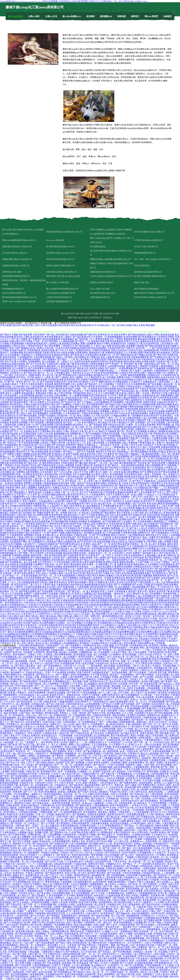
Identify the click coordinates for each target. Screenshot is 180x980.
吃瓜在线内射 (116, 524)
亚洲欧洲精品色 (85, 456)
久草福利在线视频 (33, 587)
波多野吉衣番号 (107, 458)
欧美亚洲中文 (172, 763)
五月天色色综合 (52, 402)
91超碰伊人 (57, 859)
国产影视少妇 (64, 855)
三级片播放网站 (76, 677)
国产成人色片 (128, 855)
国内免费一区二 (103, 560)
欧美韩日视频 (170, 346)
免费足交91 (56, 724)
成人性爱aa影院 (41, 438)
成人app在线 (42, 695)
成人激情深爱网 (111, 751)
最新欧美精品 (100, 483)
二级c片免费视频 (55, 531)
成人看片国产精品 (16, 549)
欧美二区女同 (56, 564)
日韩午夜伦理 (18, 927)
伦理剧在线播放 (97, 364)
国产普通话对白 (150, 708)
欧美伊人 (76, 959)
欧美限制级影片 (90, 722)
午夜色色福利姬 (156, 652)
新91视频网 (158, 862)
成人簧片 (82, 873)
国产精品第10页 (80, 368)
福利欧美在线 (74, 837)
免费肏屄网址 (154, 377)
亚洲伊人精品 (90, 544)
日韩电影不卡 (168, 686)
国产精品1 (20, 666)
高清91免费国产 (134, 553)
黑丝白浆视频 (18, 772)
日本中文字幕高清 (65, 508)
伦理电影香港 (26, 569)
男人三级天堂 (163, 506)
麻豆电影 (172, 880)
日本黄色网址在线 (139, 645)
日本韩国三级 (159, 650)
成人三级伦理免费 (35, 386)
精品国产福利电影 (158, 389)
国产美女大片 (13, 763)
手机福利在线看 (56, 380)
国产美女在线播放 (33, 571)
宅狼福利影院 (170, 449)
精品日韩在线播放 (83, 925)
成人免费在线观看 (132, 418)
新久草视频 (132, 866)
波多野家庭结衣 (9, 846)
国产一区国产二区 (35, 826)
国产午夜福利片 (120, 540)
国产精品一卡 (132, 826)
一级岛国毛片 (105, 445)
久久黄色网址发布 (47, 431)
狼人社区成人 (41, 458)
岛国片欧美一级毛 (66, 817)
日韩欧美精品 (67, 463)
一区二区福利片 (57, 497)
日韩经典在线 (48, 805)
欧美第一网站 (47, 391)
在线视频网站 (67, 339)
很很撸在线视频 (163, 670)
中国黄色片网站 (161, 711)
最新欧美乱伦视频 (26, 476)
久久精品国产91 (55, 506)
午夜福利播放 (15, 679)
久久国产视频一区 (144, 562)
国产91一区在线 (17, 504)
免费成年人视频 (134, 765)
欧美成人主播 (173, 749)
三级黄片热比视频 (159, 977)
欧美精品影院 (92, 355)
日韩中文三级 (13, 979)
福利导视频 (110, 666)
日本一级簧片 (135, 936)
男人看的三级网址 (155, 763)
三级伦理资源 (114, 398)
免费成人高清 (59, 488)
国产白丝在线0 (84, 542)
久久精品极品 (149, 882)
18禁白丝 (93, 950)
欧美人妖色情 (72, 758)
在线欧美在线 (150, 718)
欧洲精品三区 (65, 551)
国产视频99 (155, 830)
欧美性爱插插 (124, 666)
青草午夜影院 (35, 733)
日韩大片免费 (55, 787)
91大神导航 (147, 695)
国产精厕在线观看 (21, 456)
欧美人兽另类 (61, 742)
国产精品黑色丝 (92, 580)
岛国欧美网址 (35, 375)
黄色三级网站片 (57, 898)
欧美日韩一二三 (143, 348)
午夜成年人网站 (79, 950)
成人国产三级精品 (60, 377)
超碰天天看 (121, 754)
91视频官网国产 (104, 898)
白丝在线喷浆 (48, 950)
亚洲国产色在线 (120, 891)
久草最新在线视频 (37, 461)
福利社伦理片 (147, 569)
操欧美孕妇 (143, 880)
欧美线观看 (38, 790)
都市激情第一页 (29, 781)
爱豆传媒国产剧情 (160, 585)
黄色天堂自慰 (49, 587)
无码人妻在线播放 (119, 515)
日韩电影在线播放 (53, 567)
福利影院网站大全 (39, 467)
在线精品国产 (146, 927)
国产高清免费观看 (46, 943)
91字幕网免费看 (138, 377)
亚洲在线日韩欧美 (112, 549)
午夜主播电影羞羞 (93, 391)
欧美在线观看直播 (41, 522)
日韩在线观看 (72, 560)
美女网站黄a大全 (51, 535)
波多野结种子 (53, 461)
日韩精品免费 (52, 706)
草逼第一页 (144, 756)
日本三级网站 (11, 893)
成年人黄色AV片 (12, 736)
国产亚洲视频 (78, 763)
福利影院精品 (26, 506)
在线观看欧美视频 (92, 754)
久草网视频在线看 (34, 891)
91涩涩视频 (169, 909)
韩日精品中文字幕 (107, 422)
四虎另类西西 (66, 796)
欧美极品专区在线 (56, 922)
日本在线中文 (7, 916)
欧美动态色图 (33, 821)
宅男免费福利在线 (163, 963)
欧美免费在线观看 (102, 456)
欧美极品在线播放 (124, 492)
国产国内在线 (111, 467)
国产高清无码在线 (12, 440)
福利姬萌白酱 (98, 875)
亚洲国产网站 (172, 787)
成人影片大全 (91, 431)
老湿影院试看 (151, 684)
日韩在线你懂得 (144, 828)
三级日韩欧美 (166, 344)
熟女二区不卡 (28, 763)
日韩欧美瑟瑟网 (127, 925)
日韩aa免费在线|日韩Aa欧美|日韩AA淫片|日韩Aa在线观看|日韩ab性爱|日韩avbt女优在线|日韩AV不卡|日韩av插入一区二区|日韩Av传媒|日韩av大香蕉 (73, 325)
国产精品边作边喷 (82, 571)
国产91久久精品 (150, 427)
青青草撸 (155, 767)
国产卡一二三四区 (142, 650)
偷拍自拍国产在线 (80, 956)
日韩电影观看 (125, 803)
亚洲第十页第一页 (35, 341)
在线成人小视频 (171, 558)
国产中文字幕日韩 (87, 589)
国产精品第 (88, 877)
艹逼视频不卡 (31, 742)
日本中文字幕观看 (147, 549)
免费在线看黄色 (157, 413)
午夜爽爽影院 (168, 400)
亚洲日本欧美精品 (30, 805)
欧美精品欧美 (68, 760)
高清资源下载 (163, 591)
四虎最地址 (172, 913)
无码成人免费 (47, 582)
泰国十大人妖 (106, 844)
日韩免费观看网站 (58, 467)
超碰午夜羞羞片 (91, 783)
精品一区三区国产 (128, 517)
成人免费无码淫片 (143, 954)
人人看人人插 (159, 582)
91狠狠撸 (95, 977)
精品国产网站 (123, 400)
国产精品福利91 (133, 868)
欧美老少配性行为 (91, 832)
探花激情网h (157, 959)
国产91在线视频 (127, 920)
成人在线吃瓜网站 (70, 409)
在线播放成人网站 (129, 931)
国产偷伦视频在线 (92, 751)
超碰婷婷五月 (138, 400)
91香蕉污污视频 (94, 582)
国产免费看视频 (23, 956)
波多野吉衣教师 (82, 362)
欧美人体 (97, 758)
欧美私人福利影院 (9, 470)
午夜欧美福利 (142, 857)
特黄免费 (18, 792)
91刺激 (33, 758)
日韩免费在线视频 (42, 357)
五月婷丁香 (173, 853)
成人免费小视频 (23, 963)
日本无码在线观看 (83, 736)
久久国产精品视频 (20, 947)
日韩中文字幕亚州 (105, 454)
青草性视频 (153, 772)
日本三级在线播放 (9, 738)
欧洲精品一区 (37, 596)
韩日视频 (93, 844)
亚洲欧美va (165, 772)
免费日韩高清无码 (111, 695)
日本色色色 (12, 850)
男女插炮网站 (117, 402)
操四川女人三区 (78, 443)
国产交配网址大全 (85, 510)
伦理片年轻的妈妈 (147, 956)
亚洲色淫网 (130, 787)
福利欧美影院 (156, 508)
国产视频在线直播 (153, 920)
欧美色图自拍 (37, 337)
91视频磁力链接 (25, 832)
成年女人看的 (173, 589)
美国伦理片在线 (112, 499)
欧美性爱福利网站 (53, 794)
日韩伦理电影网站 (61, 690)
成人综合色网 (30, 562)
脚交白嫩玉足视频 (65, 407)
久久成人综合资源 (79, 880)
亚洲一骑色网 (79, 713)
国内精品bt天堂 (101, 375)
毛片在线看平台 (20, 368)
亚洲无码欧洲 (100, 882)
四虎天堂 (148, 819)
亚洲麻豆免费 (42, 832)
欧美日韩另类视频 (166, 445)
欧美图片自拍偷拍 (137, 715)
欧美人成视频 (28, 485)
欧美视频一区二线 (167, 718)
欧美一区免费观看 (67, 772)
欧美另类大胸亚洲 (156, 504)
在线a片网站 (125, 850)
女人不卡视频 (23, 531)
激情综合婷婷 (35, 492)
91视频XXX (59, 952)
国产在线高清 (96, 596)
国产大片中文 (77, 853)
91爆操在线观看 (165, 418)
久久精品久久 (150, 495)
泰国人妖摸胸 (119, 519)
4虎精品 (172, 893)
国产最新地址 (50, 778)
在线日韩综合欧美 (157, 589)
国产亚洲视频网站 (150, 526)
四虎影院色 (119, 938)
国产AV (8, 922)
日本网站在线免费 (141, 835)
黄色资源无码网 (134, 578)
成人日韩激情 (12, 506)
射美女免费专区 (75, 776)
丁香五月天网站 (99, 731)
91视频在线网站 (66, 702)
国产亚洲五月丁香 (12, 443)
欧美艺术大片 (52, 731)
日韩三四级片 (99, 968)
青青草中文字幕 (103, 452)
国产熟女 (127, 740)
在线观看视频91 (85, 891)
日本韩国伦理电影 (165, 337)
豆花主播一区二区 (141, 458)
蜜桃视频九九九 (63, 839)
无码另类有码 (130, 474)
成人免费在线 (52, 826)
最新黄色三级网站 (107, 812)
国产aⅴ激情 (131, 785)
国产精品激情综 (163, 569)
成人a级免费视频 (19, 661)
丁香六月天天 (35, 585)
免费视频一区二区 (120, 528)
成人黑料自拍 (163, 499)
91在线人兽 (112, 803)
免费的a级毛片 (45, 488)
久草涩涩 (125, 810)
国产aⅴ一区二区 (46, 373)
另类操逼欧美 (34, 350)
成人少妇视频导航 (46, 371)
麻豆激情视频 (100, 871)
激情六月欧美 (70, 386)
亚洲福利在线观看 (21, 555)
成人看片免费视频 (147, 517)
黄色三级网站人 (30, 501)
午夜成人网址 (61, 391)
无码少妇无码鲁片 (29, 855)
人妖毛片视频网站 (80, 884)
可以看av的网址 (56, 934)
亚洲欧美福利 (77, 485)
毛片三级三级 (168, 454)
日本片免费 (80, 668)
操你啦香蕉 (85, 916)
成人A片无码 (134, 871)
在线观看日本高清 (144, 713)
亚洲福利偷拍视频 (144, 963)
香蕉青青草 (16, 778)
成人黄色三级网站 (82, 416)
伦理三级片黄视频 (118, 407)
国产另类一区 (30, 904)
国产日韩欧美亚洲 (72, 555)
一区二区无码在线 (140, 977)
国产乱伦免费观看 (160, 429)
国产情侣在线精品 (137, 335)
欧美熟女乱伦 (12, 416)
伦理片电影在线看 (24, 686)
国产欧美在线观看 (147, 506)
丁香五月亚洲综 (162, 695)
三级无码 (152, 672)
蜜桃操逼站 (107, 832)
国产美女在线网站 (146, 925)
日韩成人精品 (55, 458)
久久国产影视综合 (85, 760)
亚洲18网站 (40, 929)
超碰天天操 (173, 783)
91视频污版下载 (66, 364)
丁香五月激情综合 (114, 526)
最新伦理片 (168, 841)
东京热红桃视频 (164, 765)
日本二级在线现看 (18, 961)
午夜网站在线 (166, 350)
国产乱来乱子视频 (141, 585)
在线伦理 (26, 688)
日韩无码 (168, 663)
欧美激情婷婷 (28, 859)
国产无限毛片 (128, 348)
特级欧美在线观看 (97, 814)
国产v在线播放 (166, 540)
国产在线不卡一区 (89, 934)
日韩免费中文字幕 (159, 483)
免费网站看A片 (77, 434)
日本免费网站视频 (138, 510)
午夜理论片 (51, 891)
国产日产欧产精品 (153, 922)
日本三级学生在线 (138, 792)
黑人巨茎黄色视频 (47, 495)
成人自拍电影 (96, 790)
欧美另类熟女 (100, 366)
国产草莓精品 (53, 916)
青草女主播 (79, 911)
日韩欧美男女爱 (58, 740)
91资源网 (114, 963)
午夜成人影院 (89, 524)
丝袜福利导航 (170, 594)
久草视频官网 (144, 853)
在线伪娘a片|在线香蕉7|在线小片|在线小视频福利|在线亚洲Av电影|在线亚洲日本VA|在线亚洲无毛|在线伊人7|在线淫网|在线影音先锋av (89, 640)
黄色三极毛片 (106, 950)
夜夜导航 (112, 968)
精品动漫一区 (170, 384)
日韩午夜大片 (70, 666)
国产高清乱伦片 (94, 749)
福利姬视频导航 (151, 350)
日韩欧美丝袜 (13, 805)
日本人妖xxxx (98, 720)
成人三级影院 (16, 587)
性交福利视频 (33, 810)
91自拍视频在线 (9, 657)
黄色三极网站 (76, 377)
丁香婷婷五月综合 (12, 465)
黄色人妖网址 (43, 931)
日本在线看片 (47, 472)
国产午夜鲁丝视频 (13, 857)
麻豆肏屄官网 (26, 438)
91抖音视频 (163, 956)
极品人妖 (48, 884)
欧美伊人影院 (165, 785)
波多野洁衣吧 (158, 913)
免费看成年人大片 (100, 447)
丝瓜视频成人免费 (143, 934)
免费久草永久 (95, 472)
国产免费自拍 (73, 952)
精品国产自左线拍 (44, 395)
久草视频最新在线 (115, 893)
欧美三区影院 (28, 898)
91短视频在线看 (148, 404)
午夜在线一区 (58, 808)
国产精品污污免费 (111, 704)
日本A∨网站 (14, 760)
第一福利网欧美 (136, 416)
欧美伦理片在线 (92, 517)
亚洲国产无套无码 (102, 772)
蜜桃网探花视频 (111, 706)
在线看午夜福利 (158, 832)
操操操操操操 (88, 531)
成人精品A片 (24, 895)
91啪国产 (37, 688)
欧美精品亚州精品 (61, 355)
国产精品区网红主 (84, 346)
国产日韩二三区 (17, 427)
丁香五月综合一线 (122, 862)
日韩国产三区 (7, 963)
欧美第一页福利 (87, 553)
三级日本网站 (99, 418)
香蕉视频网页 (57, 754)
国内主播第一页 (90, 564)
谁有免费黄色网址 (95, 404)
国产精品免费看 (52, 346)
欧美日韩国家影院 (131, 681)
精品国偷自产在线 (12, 510)
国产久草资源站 (94, 436)
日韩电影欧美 (70, 835)
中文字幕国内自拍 (52, 954)
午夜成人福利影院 (35, 873)
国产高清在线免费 (156, 463)
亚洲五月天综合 (132, 341)
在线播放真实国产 (101, 672)
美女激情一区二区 (56, 481)
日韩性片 (121, 918)
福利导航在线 (77, 585)
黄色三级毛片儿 (127, 663)
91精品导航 (44, 774)
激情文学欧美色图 (38, 380)
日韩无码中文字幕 (106, 697)
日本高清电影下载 (9, 785)
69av (134, 832)
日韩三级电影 (23, 868)
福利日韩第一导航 (39, 555)
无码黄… (33, 661)
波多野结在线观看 (61, 803)
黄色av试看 (68, 720)
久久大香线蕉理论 (93, 377)
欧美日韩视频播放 (80, 675)
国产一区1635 (48, 857)
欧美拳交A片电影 (9, 907)
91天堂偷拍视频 (113, 443)
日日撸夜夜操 (77, 936)
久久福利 (24, 758)
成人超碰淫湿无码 (99, 648)
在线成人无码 (129, 790)
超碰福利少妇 (48, 810)
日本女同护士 (21, 375)
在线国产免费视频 (89, 380)
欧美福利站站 (107, 485)
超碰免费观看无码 (73, 812)
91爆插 (64, 677)
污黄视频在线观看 (53, 422)
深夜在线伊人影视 (67, 891)
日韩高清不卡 (42, 754)
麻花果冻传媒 (167, 335)
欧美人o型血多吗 (159, 481)
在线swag (32, 848)
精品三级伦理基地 (73, 506)
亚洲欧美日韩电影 (30, 510)
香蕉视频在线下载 (163, 668)
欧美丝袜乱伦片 (50, 736)
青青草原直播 (52, 882)
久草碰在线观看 (65, 668)
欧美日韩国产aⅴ (83, 702)
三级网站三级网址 (27, 756)
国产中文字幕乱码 (114, 857)
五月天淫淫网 (122, 645)
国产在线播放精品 (160, 533)
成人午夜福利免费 (111, 533)
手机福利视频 (170, 666)
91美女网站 (24, 645)
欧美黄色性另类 (72, 380)
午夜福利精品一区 (72, 722)
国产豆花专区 (139, 504)
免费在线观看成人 (74, 533)
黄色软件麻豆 (53, 447)
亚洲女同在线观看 (111, 434)
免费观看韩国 (63, 517)
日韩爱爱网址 (128, 675)
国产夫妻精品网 (50, 364)
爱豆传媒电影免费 (85, 670)
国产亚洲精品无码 (159, 357)
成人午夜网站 (142, 391)
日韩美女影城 (118, 542)
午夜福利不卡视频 (87, 835)
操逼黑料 (147, 864)
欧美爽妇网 (38, 956)
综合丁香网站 (116, 339)
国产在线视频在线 (118, 531)
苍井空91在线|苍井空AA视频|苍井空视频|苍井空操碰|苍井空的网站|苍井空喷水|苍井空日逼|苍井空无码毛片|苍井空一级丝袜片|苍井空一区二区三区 (89, 606)
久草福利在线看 (64, 889)
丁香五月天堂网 (19, 889)
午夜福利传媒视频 (13, 918)
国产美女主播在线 (67, 411)
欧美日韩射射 (39, 837)
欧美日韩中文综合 (88, 504)
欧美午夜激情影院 (119, 805)
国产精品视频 (87, 961)
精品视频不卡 (18, 672)
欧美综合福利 (119, 346)
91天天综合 (10, 702)
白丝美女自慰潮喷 (147, 425)
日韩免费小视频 (119, 763)
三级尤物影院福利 (136, 535)
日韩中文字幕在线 (113, 718)
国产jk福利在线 (26, 445)
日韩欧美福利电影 (52, 909)
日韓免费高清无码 (37, 398)
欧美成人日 (38, 882)
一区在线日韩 (66, 738)
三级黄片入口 (67, 362)
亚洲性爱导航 (35, 835)
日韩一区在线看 (143, 799)
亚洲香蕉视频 (25, 560)
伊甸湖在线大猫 (161, 434)
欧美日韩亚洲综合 (153, 891)
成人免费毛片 (23, 528)
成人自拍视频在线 (147, 596)
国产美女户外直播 (137, 531)
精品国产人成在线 (21, 449)
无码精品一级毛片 (99, 407)
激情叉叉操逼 (163, 339)
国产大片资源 (88, 515)
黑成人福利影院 (169, 470)
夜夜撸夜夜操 (154, 929)
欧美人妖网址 (37, 348)
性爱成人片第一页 (44, 936)
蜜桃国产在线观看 (149, 366)
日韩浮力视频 (119, 900)
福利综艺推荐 (124, 947)
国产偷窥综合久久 (23, 366)
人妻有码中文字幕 (159, 393)
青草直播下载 (130, 364)
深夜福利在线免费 (63, 864)
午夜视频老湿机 (141, 767)
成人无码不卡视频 (67, 968)
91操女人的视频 (127, 711)
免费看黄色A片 (143, 429)
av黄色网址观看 (38, 531)
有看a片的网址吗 (122, 832)
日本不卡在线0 (161, 886)
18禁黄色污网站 (13, 488)
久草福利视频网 (133, 708)
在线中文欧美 (133, 519)
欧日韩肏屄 (151, 693)
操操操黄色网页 (93, 785)
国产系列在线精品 (96, 598)
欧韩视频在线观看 (37, 787)
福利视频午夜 (80, 828)
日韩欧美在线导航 (102, 715)
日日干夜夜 (141, 663)
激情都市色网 (98, 341)
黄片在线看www (165, 882)
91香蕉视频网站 (160, 380)
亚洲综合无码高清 (157, 528)
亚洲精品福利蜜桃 (19, 461)
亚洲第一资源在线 (15, 828)
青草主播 (162, 672)
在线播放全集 (70, 542)
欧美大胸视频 (15, 544)
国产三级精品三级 (52, 344)
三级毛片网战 (95, 801)
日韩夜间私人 (91, 445)
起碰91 (172, 934)
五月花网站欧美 (8, 537)
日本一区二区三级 (161, 850)
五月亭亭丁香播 (115, 395)
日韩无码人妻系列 (94, 810)
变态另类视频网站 (20, 974)
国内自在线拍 (55, 720)
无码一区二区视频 (32, 659)
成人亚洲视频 (140, 431)
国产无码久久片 (36, 567)
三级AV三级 (138, 666)
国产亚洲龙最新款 (20, 977)
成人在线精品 (22, 663)
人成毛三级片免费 (102, 346)
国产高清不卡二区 (61, 598)
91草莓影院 (107, 866)
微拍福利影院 (28, 436)
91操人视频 (87, 938)
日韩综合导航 (69, 659)
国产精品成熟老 (108, 513)
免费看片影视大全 (16, 600)
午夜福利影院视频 (34, 344)
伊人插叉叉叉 (60, 708)
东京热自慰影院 (104, 490)
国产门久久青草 (29, 495)
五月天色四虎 (65, 368)
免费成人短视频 (85, 688)
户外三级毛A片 (33, 740)
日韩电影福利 (69, 697)
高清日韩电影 (154, 515)
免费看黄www (137, 841)
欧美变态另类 (112, 927)
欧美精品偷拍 (48, 889)
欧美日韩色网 (117, 889)
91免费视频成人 (129, 596)
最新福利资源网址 (139, 413)
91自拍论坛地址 (135, 350)
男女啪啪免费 (116, 474)
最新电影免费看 (78, 598)
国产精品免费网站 (139, 452)
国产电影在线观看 (154, 346)
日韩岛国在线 (73, 476)
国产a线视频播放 (53, 589)
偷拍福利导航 (173, 443)
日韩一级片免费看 (105, 760)
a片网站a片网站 (34, 600)
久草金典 (63, 902)
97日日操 (128, 742)
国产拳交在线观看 (119, 929)
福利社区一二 (35, 517)
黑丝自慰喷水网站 (61, 485)
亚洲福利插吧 (83, 817)
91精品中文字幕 (64, 571)
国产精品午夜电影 (86, 386)
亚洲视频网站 (94, 522)
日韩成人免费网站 (140, 895)
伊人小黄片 (60, 783)
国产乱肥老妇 (58, 445)
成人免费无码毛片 (132, 758)
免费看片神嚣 (123, 377)
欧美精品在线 (173, 431)
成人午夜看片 (86, 461)
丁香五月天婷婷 (27, 384)
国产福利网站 (12, 598)
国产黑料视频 (162, 733)
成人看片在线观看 (108, 959)
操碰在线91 (142, 722)
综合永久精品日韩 (63, 526)
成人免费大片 (159, 443)
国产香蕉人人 (43, 745)
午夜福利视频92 (166, 366)
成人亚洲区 (40, 720)
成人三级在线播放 (168, 476)
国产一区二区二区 (64, 765)
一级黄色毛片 (119, 594)
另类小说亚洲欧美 (56, 711)
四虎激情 (5, 796)
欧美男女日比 (135, 540)
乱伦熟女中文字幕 (143, 380)
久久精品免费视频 (160, 420)
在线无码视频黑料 (141, 913)
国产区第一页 (35, 767)
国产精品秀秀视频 (63, 440)
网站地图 (150, 325)
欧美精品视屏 (42, 452)
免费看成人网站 (82, 799)
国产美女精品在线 (39, 449)
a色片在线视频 (109, 522)
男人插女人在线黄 (51, 600)
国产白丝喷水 (52, 519)
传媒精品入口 (28, 355)
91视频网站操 (86, 652)
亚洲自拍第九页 (42, 808)
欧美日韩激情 (155, 663)
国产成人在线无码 (56, 704)
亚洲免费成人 (110, 850)
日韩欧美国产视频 (81, 839)
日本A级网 (75, 686)
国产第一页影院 (133, 781)
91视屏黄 (20, 891)
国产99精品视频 (38, 558)
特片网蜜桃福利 (120, 382)
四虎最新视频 (16, 353)
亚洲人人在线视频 (171, 535)
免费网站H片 (7, 803)
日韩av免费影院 (64, 977)
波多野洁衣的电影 (37, 961)
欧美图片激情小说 (58, 573)
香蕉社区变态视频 (125, 420)
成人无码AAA (37, 663)
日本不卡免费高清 (115, 495)
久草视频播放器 (124, 774)
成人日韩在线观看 (35, 862)
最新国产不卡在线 (22, 844)
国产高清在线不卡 (71, 458)
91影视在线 (130, 941)
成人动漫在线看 (69, 398)
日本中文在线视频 (169, 731)
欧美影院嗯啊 (130, 337)
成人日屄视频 (100, 654)
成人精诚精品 (91, 684)
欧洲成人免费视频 (67, 792)
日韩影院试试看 (61, 884)
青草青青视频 (51, 337)
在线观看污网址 (29, 499)
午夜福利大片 (123, 422)
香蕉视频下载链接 (135, 346)
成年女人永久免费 (149, 972)
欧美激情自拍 (38, 645)
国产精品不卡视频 (9, 335)
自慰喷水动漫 (105, 476)
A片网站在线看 (94, 911)
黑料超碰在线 (84, 447)
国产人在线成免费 (139, 560)
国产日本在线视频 (156, 422)
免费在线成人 (133, 366)
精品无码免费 (153, 470)
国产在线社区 (98, 799)
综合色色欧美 (12, 564)
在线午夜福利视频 (124, 380)
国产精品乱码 (113, 817)
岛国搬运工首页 (104, 657)
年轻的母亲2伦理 (170, 938)
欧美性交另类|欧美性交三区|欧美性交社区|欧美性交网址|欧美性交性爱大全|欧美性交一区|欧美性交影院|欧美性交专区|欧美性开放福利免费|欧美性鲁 (89, 624)
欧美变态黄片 (37, 474)
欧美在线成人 (63, 959)
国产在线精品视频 (120, 510)
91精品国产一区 (164, 945)
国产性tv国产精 (64, 727)
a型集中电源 (77, 810)
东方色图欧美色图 (121, 476)
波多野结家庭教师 (114, 341)
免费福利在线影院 (114, 353)
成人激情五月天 (134, 447)
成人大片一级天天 (124, 911)
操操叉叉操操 (161, 866)
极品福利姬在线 (69, 366)
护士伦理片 (160, 907)
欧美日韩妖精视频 (74, 974)
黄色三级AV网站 (87, 490)
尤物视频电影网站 (164, 501)
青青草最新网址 (43, 485)
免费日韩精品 (125, 488)
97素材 (54, 902)
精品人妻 (155, 657)
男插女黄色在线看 (43, 907)
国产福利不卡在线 (91, 837)
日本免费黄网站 (139, 384)
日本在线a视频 (112, 810)
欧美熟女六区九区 (106, 589)
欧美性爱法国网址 (123, 950)
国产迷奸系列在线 (33, 778)
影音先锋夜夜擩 (62, 868)
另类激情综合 (109, 438)
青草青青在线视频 (70, 420)
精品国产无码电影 (9, 513)
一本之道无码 (86, 497)
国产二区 (58, 812)
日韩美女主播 (104, 900)
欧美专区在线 (168, 377)
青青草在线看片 (86, 657)
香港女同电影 (104, 686)
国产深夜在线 (119, 461)
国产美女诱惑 (44, 893)
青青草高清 (83, 740)
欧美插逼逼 (83, 963)
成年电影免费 (25, 335)
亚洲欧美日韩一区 (26, 425)
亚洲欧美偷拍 (30, 749)
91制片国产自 (35, 954)
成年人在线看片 (125, 522)
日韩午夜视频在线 (151, 821)
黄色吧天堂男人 (58, 695)
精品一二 (123, 968)
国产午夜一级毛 (111, 886)
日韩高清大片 (16, 373)
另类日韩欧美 (121, 961)
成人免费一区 (26, 907)
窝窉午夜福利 (73, 454)
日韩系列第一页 (64, 416)
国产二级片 (120, 909)
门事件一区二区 (114, 418)
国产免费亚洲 (129, 846)
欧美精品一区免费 (102, 578)
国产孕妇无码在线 (151, 904)
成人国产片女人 (38, 947)
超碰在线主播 (63, 495)
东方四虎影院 (37, 528)
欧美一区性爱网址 (139, 961)
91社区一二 (84, 666)
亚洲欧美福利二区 (63, 715)
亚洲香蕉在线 (119, 578)
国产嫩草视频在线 (63, 661)
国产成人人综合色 (138, 528)
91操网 (122, 821)
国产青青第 (167, 681)
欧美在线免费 (51, 411)
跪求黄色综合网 (114, 877)
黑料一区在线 (142, 393)
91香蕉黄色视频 (101, 339)
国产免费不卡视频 (56, 533)
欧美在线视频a (31, 576)
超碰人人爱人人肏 (22, 769)
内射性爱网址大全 (13, 675)
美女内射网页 (152, 476)
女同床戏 (130, 778)
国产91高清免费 (23, 965)
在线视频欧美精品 (64, 925)
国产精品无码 (121, 454)
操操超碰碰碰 (42, 429)
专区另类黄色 (153, 938)
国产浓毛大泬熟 (27, 745)
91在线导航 (75, 832)
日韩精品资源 (50, 733)
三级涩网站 (108, 911)
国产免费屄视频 (22, 596)
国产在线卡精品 (26, 754)
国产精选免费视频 (147, 846)
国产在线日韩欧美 (53, 456)
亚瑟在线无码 (21, 585)
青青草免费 (110, 880)
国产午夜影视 (23, 650)
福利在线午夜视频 (167, 868)
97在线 (164, 880)
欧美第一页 (151, 952)
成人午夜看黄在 (108, 580)
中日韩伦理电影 (11, 569)
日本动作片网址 (119, 652)
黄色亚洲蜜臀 (163, 918)
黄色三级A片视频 (146, 524)
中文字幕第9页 (70, 528)
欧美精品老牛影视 (28, 774)
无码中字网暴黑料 (92, 488)
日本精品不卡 (150, 445)
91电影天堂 (10, 864)
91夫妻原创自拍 (148, 395)
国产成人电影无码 (57, 837)
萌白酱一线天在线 (12, 524)
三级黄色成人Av (137, 929)
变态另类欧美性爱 (160, 690)
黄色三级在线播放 (77, 357)
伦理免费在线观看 (136, 814)
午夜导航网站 (168, 688)
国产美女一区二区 (48, 576)
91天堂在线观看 (62, 562)
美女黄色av (170, 720)
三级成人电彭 (73, 898)
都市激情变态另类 (56, 913)
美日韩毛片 (6, 654)
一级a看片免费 (18, 796)
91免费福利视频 (80, 395)
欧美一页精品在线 (129, 751)
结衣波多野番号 (34, 722)
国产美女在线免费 (58, 438)
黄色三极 (50, 956)
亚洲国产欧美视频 (72, 787)
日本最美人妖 (171, 467)
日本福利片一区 (116, 965)
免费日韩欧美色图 (147, 353)
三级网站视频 (46, 812)
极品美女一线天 (34, 666)
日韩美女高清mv (134, 386)
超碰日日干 (36, 977)
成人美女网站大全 (85, 359)
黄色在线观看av (157, 792)
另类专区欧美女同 (130, 801)
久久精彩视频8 (82, 587)
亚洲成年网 (90, 974)
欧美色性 (76, 803)
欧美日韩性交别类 (79, 371)
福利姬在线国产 (116, 731)
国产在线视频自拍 (110, 970)
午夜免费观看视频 (136, 938)
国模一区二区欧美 (112, 472)
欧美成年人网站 (22, 337)
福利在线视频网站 (70, 731)
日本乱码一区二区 (169, 961)
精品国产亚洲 (135, 591)
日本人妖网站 (77, 384)
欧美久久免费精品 (84, 594)
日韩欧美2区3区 (66, 594)
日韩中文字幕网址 (33, 884)
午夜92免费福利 (134, 461)
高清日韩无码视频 (20, 839)
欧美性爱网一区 (154, 841)
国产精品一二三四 (66, 359)
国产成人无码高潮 (56, 335)
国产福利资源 (76, 785)
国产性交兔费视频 (101, 535)
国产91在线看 (147, 677)
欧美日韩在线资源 (120, 544)
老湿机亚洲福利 (59, 801)
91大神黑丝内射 (168, 375)
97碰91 (138, 911)
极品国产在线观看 (28, 880)
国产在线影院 (62, 371)
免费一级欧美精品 (147, 364)
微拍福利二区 (53, 366)
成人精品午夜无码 (71, 774)
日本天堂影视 (128, 508)
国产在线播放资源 (160, 458)
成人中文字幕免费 (88, 492)
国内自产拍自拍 (85, 483)
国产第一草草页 (15, 382)
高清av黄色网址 (149, 519)
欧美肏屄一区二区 (159, 857)
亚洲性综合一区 (86, 519)
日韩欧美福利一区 (119, 972)
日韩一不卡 (51, 672)
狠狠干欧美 (164, 877)
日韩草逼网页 (25, 808)
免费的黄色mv (98, 778)
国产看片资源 (20, 954)
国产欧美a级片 (78, 355)
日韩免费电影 (88, 898)
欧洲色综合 (19, 873)
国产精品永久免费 (30, 391)
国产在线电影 (128, 704)
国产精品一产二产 (132, 864)
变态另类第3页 (145, 398)
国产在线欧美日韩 (137, 515)
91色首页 (130, 828)
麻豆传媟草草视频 (93, 562)
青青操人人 (66, 713)
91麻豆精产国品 (145, 907)
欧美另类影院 (117, 781)
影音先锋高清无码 (123, 844)
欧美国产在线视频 (70, 461)
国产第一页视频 (59, 513)
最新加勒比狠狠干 (163, 859)
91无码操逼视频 (116, 828)
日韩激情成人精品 (149, 970)
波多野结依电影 (85, 904)
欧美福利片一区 (38, 533)
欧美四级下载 (69, 963)
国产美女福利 (173, 702)
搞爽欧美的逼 (147, 341)
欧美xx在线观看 (22, 589)
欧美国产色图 (130, 524)
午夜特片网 (100, 688)
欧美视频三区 (93, 449)
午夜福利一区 (70, 456)
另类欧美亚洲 (97, 956)
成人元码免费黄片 (154, 594)
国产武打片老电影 (151, 578)
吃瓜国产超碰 (134, 900)
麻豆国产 (115, 675)
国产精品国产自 (118, 571)
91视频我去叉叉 (114, 864)
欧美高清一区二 (17, 526)
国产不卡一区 (16, 431)
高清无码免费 (46, 972)
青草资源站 (109, 749)
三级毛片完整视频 (115, 778)
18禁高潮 (20, 826)
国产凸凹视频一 (81, 781)
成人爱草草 (100, 904)
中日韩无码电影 (47, 959)
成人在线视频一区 (51, 362)
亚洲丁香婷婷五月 (115, 501)
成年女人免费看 (13, 393)
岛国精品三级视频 (156, 431)
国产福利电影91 (90, 959)
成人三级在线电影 (154, 794)
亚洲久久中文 (135, 745)
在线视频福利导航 (138, 968)
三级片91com (161, 927)
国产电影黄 (90, 776)
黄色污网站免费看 (102, 727)
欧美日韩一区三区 (73, 794)
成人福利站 (121, 936)
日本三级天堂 (140, 485)
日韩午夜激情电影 (65, 587)
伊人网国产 (86, 758)
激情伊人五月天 (90, 382)
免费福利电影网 (169, 447)
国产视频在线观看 (42, 513)
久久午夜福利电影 (93, 400)
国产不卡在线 (98, 893)
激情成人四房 (133, 490)
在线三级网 (99, 925)
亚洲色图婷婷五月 (114, 826)
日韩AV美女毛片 (47, 817)
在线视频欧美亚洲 (135, 571)
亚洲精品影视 (114, 740)
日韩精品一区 (127, 799)
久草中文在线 (136, 445)
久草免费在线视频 (100, 889)
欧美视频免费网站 (28, 371)
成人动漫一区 (123, 449)
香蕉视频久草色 (154, 810)
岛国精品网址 (145, 875)
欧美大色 (18, 943)
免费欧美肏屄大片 (98, 742)
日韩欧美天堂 (27, 783)
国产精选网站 (163, 537)
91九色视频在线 (142, 774)
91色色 (89, 763)
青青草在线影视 (108, 668)
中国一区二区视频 (45, 814)
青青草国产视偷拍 (75, 445)
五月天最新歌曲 (100, 745)
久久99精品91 (13, 830)
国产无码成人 (105, 952)
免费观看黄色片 (70, 916)
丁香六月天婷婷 (47, 823)
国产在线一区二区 (165, 364)
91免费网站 (71, 756)
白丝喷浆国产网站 (53, 542)
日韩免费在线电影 (116, 366)
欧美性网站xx (11, 812)
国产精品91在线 (113, 404)
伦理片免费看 (136, 891)
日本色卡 (56, 774)
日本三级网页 (77, 569)
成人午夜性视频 (94, 549)
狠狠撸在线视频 (34, 504)
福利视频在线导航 (74, 699)
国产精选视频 (109, 400)
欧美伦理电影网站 (9, 389)
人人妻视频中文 (47, 855)
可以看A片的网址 (18, 362)
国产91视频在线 (92, 470)
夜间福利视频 (60, 846)
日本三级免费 (65, 778)
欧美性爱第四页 (8, 413)
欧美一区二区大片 (139, 702)
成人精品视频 (23, 704)
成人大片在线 (142, 729)
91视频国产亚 (81, 738)
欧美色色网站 (10, 880)
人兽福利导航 (22, 916)
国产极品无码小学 (130, 733)
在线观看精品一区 (127, 880)
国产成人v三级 (10, 458)
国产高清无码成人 (56, 479)
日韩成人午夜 (35, 654)
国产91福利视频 (169, 465)
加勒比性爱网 (154, 373)
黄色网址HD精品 (157, 452)
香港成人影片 (128, 371)
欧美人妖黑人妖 (111, 582)
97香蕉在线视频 (134, 918)
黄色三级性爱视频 (100, 551)
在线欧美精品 (51, 368)
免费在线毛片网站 (44, 393)
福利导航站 (127, 954)
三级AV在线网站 (12, 799)
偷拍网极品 (6, 943)
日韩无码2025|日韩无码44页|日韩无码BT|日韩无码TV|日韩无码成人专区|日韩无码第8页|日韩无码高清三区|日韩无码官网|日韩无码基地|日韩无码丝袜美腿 (99, 603)
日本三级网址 (168, 373)
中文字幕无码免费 (117, 871)
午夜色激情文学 (145, 668)
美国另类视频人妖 (165, 425)
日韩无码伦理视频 (156, 411)
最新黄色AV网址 (23, 803)
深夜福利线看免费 (72, 954)
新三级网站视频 (163, 490)
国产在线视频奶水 (53, 666)
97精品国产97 (51, 796)
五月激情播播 (172, 941)
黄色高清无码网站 (9, 681)
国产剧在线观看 (144, 886)
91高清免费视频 (89, 693)
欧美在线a (138, 740)
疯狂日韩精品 (162, 738)
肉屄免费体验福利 (64, 654)
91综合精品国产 (36, 411)
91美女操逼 (44, 918)
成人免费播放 (24, 837)
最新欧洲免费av (127, 562)
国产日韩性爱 (160, 398)
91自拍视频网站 (102, 402)
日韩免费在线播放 (100, 823)
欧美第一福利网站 (101, 528)
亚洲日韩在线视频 (18, 952)
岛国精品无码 (114, 904)
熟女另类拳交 (39, 895)
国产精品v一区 (128, 907)
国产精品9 (58, 850)
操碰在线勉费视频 (137, 375)
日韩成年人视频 (48, 443)
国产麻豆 (160, 749)
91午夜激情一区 (99, 337)
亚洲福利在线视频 (40, 902)
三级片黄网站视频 (30, 551)
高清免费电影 (7, 720)
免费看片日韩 (113, 576)
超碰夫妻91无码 (17, 341)
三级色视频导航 (165, 519)
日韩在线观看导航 (160, 774)
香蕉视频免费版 (48, 549)
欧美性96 (91, 841)
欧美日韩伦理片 (152, 416)
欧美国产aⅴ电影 (73, 389)
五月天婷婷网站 (106, 384)
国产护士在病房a (21, 902)
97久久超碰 (168, 965)
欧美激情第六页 (8, 580)
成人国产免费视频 (27, 718)
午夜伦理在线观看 (9, 434)
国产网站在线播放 (28, 416)
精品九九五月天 (94, 393)
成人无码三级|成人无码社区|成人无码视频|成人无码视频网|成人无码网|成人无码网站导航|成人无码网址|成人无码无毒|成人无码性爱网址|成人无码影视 (91, 643)
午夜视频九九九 (132, 877)
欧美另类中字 (148, 501)
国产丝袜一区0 (168, 754)
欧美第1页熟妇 (106, 585)
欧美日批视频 (130, 654)
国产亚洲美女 (111, 756)
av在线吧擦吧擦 (27, 395)
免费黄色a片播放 (79, 499)
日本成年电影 (26, 801)
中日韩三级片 (27, 738)
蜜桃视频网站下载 (71, 918)
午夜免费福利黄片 (153, 740)
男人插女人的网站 (58, 546)
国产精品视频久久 (19, 492)
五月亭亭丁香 (33, 828)
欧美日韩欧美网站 (82, 551)
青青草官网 (47, 799)
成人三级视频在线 (13, 749)
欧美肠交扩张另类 (27, 668)
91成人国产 (29, 943)
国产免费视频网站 (165, 395)
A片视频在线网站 (118, 416)
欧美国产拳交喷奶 (97, 873)
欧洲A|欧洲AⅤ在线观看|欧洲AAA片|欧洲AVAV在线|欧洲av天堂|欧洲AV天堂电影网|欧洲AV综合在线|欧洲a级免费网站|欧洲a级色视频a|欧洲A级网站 (90, 604)
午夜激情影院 (16, 535)
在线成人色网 (33, 677)
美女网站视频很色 (165, 697)
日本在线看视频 (167, 708)
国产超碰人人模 (60, 357)
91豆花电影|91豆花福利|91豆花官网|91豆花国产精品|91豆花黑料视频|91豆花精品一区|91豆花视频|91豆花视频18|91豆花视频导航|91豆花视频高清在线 (90, 622)
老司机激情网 (149, 900)
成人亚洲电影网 (102, 736)
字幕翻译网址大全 (21, 497)
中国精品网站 (58, 650)
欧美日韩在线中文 (78, 801)
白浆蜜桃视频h (17, 344)
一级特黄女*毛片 (129, 927)
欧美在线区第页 (154, 531)
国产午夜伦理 (142, 389)
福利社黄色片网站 (132, 362)
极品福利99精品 (26, 458)
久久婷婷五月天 (160, 835)
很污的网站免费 (40, 515)
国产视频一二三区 (158, 488)
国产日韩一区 (25, 846)
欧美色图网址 (98, 817)
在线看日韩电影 (133, 501)
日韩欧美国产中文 (106, 776)
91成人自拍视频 (149, 418)
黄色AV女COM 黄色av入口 (88, 729)
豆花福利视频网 (157, 702)
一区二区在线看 (89, 389)
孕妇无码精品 (33, 526)
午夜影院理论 (48, 927)
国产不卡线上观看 (128, 506)
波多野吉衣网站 (97, 368)
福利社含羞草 (37, 839)
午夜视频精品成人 (42, 569)
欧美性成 (150, 808)
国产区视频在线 (102, 510)
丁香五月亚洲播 (132, 769)
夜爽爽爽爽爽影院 (124, 589)
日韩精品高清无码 (142, 567)
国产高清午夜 (140, 589)
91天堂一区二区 (13, 508)
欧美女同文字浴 (75, 580)
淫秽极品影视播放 (22, 522)
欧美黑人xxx (160, 783)
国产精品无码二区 (33, 463)
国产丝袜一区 (85, 756)
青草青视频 (97, 855)
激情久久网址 (63, 431)
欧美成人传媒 (152, 731)
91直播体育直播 (52, 420)
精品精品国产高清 (95, 941)
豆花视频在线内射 (55, 974)
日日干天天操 (27, 490)
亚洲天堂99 (35, 909)
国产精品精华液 (141, 368)
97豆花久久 (163, 916)
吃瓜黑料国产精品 (47, 404)
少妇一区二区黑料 (118, 375)
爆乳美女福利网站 (162, 758)
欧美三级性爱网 (109, 711)
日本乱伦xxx (30, 727)
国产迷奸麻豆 (116, 769)
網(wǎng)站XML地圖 (70, 314)
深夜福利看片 (156, 720)
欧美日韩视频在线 (70, 826)
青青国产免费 (54, 697)
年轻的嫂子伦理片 (50, 760)
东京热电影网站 (120, 672)
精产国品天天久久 (46, 675)
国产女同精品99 (51, 767)
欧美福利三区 (146, 859)
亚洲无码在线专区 (157, 546)
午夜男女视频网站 (42, 560)
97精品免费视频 (129, 398)
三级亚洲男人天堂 (35, 911)
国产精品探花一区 (9, 970)
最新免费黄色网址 (142, 573)
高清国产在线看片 (113, 819)
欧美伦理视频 (168, 551)
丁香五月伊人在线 (139, 497)
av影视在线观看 (15, 578)
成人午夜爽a (67, 875)
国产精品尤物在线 (87, 945)
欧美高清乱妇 (138, 476)
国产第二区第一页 (166, 936)
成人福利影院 (93, 591)
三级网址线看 (173, 792)
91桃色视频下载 (111, 393)
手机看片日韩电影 (50, 853)
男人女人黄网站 (59, 745)
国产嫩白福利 (82, 463)
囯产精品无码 (30, 373)
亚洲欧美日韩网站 (115, 868)
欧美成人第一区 (121, 657)
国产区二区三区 (31, 382)
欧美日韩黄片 (56, 452)
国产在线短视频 (131, 395)
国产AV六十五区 (110, 488)
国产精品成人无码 (126, 945)
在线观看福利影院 (44, 580)
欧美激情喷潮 (56, 515)
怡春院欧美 (29, 675)
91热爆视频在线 (156, 941)
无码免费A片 (13, 724)
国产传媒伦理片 (21, 968)
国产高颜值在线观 (47, 465)
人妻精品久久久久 (119, 411)
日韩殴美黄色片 (94, 931)
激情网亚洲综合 (110, 481)
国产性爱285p (82, 859)
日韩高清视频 (105, 569)
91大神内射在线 (24, 479)
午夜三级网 (149, 936)
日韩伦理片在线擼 (20, 699)
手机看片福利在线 (171, 929)
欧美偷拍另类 (116, 859)
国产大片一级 (46, 715)
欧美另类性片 (102, 386)
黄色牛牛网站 (103, 344)
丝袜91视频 (160, 954)
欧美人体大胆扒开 (158, 722)
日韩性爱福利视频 (19, 567)
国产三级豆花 (80, 886)
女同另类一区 (125, 481)
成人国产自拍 (60, 580)
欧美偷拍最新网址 (141, 690)
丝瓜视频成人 (125, 587)
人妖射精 (142, 941)
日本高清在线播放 (32, 578)
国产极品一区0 (130, 848)
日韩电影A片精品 (67, 904)
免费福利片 (21, 733)
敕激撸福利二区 (66, 427)
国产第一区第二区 (112, 848)
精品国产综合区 (29, 465)
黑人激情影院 (119, 772)
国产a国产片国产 (76, 546)
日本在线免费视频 (86, 697)
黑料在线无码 (23, 467)
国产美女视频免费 (61, 499)
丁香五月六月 (42, 476)
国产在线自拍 (110, 391)
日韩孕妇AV (134, 754)
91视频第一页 (85, 772)
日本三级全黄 (160, 950)
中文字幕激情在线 (166, 495)
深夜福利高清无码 (31, 799)
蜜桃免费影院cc (76, 400)
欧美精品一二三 (112, 371)
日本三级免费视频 (79, 844)
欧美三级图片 (65, 337)
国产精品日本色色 (57, 961)
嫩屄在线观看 (37, 699)
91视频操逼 (99, 803)
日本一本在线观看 (107, 420)
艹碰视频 (129, 857)
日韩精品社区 (128, 886)
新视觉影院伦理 (43, 355)
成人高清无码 (107, 413)
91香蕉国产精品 (84, 576)
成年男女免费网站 (151, 551)
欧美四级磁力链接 (83, 654)
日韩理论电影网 (47, 670)
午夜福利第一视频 (106, 945)
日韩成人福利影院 (130, 670)
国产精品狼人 (63, 549)
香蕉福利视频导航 (129, 970)
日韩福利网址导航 (82, 715)
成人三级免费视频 (52, 835)
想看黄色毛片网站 (104, 961)
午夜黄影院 (90, 922)
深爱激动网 (19, 972)
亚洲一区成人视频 (133, 495)
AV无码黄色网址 (97, 495)
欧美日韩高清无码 (163, 341)
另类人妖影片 (42, 573)
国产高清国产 (8, 650)
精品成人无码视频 (91, 513)
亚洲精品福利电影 (145, 598)
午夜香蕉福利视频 (162, 751)
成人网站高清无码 (97, 943)
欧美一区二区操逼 (77, 436)
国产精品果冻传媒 (123, 902)
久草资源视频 (163, 925)
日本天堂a (98, 756)
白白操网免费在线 (82, 882)
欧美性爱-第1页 (106, 335)
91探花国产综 (167, 661)
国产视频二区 (111, 587)
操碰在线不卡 (42, 524)
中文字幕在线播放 (125, 749)
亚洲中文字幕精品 (153, 407)
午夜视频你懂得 (106, 936)
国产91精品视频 (109, 440)
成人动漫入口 (163, 549)
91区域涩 (69, 929)
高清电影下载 (124, 440)
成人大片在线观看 (14, 594)
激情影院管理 (95, 706)
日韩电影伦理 (153, 375)
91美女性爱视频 (45, 470)
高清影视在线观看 (9, 855)
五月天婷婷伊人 (46, 562)
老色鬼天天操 (77, 431)
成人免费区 (19, 911)
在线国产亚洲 (63, 763)
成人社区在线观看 (108, 920)
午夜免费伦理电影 (133, 402)
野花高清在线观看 (140, 706)
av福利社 (123, 884)
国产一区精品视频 (109, 722)
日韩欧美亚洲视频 (91, 413)
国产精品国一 (91, 479)
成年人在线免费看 (151, 447)
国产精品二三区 (83, 341)
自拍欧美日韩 (164, 402)
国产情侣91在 (18, 722)
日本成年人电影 (111, 801)
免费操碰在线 (150, 382)
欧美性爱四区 (44, 690)
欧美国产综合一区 (17, 938)
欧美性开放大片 (171, 479)
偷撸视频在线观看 (94, 699)
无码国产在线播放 (47, 416)
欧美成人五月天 (113, 598)
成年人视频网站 (29, 488)
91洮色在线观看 (120, 537)
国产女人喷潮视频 (135, 965)
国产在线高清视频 (74, 335)
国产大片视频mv (85, 402)
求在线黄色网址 (167, 839)
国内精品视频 (106, 767)
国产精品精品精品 (126, 391)
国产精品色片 (135, 537)
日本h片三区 (26, 970)
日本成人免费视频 (65, 465)
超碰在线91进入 (63, 814)
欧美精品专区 (159, 864)
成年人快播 (173, 654)
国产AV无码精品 (155, 467)
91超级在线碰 (113, 895)
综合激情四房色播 (94, 819)
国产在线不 (83, 792)
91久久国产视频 (96, 371)
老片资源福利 (63, 823)
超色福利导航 (51, 474)
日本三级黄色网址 (145, 749)
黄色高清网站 (66, 535)
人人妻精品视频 (66, 341)
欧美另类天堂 (75, 573)
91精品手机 (64, 733)
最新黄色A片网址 (13, 920)
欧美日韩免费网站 (162, 659)
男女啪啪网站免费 (169, 801)
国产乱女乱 (163, 837)
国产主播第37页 (106, 573)
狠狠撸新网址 (11, 695)
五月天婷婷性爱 (85, 366)
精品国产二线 (96, 463)
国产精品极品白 (150, 540)
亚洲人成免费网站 (106, 974)
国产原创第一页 (19, 823)
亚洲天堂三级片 (124, 458)
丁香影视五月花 (78, 373)
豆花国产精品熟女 (80, 868)
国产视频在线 (123, 913)
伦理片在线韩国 (71, 490)
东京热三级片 (65, 596)
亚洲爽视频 (40, 934)
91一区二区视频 (35, 938)
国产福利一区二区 (74, 819)
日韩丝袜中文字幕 (47, 508)
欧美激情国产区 (64, 911)
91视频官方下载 (135, 344)
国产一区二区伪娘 (158, 497)
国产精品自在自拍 (116, 558)
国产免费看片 (52, 790)
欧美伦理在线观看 (49, 551)
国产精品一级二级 (82, 727)
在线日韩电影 (86, 558)
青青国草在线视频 (19, 422)
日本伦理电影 (65, 474)
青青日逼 (119, 785)
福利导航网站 (33, 472)
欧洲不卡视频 (44, 758)
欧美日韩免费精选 (48, 792)
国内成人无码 (61, 436)
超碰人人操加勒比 (144, 371)
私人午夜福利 (167, 657)
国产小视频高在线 (84, 929)
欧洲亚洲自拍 (80, 943)
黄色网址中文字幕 (12, 495)
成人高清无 (111, 884)
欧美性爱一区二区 (28, 598)
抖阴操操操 (158, 787)
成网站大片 (37, 794)
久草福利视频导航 (61, 841)
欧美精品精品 (139, 467)
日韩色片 (171, 954)
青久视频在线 (93, 357)
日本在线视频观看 (128, 837)
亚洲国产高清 (21, 481)
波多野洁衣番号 (91, 690)
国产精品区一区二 (74, 481)
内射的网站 (91, 650)
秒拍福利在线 (168, 515)
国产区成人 (6, 954)
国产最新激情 (147, 490)
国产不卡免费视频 (123, 585)
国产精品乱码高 (85, 537)
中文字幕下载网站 (12, 499)
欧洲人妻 (163, 893)
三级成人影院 (23, 537)
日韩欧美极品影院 (14, 400)
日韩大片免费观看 (154, 943)
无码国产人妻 (30, 918)
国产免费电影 (35, 339)
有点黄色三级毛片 (100, 474)
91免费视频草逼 (94, 438)
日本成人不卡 (137, 679)
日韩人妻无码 (163, 974)
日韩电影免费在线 (60, 931)
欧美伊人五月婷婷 (24, 936)
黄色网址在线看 (111, 562)
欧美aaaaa (87, 803)
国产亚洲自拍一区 (163, 875)
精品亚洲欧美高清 (141, 850)
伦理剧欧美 (88, 787)
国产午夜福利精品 (128, 756)
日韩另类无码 (77, 562)
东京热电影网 (135, 555)
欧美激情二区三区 (9, 591)
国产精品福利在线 (13, 950)
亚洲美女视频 (48, 350)
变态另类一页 (136, 684)
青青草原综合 (16, 404)
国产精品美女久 (76, 391)
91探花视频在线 (167, 564)
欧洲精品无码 (102, 515)
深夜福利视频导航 (140, 357)
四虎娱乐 (18, 884)
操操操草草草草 (147, 409)
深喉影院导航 (40, 506)
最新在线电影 (19, 364)
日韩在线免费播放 (63, 425)
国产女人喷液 (119, 490)
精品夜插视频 (139, 587)
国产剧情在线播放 (64, 799)
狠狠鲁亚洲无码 (157, 391)
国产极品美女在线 (124, 485)
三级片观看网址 (49, 359)
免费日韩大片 (95, 846)
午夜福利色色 (148, 359)
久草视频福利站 (25, 357)
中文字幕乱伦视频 (152, 781)
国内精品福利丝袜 (133, 427)
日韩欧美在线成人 (35, 672)
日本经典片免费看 (164, 359)
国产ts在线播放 (82, 407)
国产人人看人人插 (108, 693)
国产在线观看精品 (100, 571)
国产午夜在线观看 (142, 582)
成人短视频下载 (94, 808)
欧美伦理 (115, 661)
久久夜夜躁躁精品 (134, 731)
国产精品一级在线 (96, 526)
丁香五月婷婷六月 (127, 659)
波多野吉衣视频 (101, 661)
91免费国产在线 (41, 564)
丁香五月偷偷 (49, 688)
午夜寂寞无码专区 (133, 718)
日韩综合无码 (19, 346)
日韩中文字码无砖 (25, 429)
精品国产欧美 (158, 727)
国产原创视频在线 (44, 765)
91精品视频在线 (85, 540)
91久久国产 (87, 909)
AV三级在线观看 (147, 499)
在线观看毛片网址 (159, 729)
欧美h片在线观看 (106, 492)
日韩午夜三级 (63, 443)
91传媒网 (154, 880)
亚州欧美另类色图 (166, 871)
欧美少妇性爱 (126, 582)
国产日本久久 (159, 492)
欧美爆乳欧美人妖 (35, 875)
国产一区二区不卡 (105, 555)
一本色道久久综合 (139, 805)
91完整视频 (149, 918)
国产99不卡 (146, 751)
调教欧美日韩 (142, 508)
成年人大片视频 (125, 729)
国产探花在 (52, 738)
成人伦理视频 (151, 513)
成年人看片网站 (75, 922)
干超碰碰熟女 (39, 447)
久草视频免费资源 (110, 506)
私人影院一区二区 (95, 857)
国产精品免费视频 (102, 594)
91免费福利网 (172, 895)
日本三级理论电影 (14, 571)
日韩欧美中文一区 (92, 848)
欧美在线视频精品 (9, 945)
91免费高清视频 (159, 438)
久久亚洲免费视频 (158, 803)
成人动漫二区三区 (84, 427)
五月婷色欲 (58, 758)
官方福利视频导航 (59, 522)
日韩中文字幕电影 (91, 695)
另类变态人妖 (168, 821)
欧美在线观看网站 (110, 373)
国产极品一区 (153, 587)
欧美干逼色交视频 (85, 663)
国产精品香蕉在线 (135, 898)
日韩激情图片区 (140, 546)
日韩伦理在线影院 (39, 497)
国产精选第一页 (140, 720)
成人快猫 (25, 724)
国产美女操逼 (140, 463)
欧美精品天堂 (173, 528)
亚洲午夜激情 (72, 497)
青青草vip (100, 877)
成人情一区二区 (101, 972)
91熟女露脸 (168, 823)
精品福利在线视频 (13, 727)
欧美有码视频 (16, 463)
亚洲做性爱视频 (17, 540)
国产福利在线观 (84, 805)
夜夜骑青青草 (160, 576)
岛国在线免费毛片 (121, 560)
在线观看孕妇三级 (44, 785)
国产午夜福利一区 (114, 364)
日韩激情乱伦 (88, 918)
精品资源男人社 (108, 449)
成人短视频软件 (36, 542)
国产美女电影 (95, 886)
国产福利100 (74, 693)
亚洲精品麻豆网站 (77, 846)
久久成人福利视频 (81, 965)
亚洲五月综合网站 (110, 517)
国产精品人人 (73, 970)
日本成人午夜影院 (74, 479)
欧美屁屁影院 (142, 483)
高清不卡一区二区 (102, 497)
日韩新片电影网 (44, 886)
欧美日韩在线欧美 (12, 485)
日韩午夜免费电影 (37, 693)
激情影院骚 (52, 652)
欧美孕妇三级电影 (111, 429)
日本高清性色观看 (12, 391)
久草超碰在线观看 (35, 409)
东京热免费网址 (22, 794)
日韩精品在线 (38, 704)
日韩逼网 (175, 844)
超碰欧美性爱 (84, 968)
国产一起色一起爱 (140, 440)
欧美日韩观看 (102, 794)
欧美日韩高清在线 (98, 395)
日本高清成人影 (19, 767)
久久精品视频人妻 (151, 555)
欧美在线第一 (21, 418)
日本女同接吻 (162, 675)
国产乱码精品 (25, 513)
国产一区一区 (104, 544)
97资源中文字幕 (159, 567)
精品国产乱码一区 (107, 504)
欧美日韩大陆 (134, 359)
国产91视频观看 (157, 368)
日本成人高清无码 (55, 699)
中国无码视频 (47, 440)
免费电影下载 (84, 411)
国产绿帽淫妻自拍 (125, 355)
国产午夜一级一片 (143, 742)
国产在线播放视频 (116, 875)
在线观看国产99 (14, 659)
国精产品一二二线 (78, 742)
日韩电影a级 (45, 681)
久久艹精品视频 (83, 508)
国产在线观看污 (52, 409)
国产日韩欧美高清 (51, 504)
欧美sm (114, 663)
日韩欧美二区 (14, 551)
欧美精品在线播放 (78, 522)
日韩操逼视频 (153, 688)
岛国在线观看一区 (170, 578)
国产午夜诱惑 (49, 571)
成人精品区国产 (138, 449)
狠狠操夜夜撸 (130, 339)
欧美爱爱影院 (19, 407)
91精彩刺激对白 (161, 371)
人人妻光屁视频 (141, 812)
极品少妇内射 (30, 400)
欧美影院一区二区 (149, 931)
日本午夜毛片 (173, 727)
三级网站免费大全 (91, 774)
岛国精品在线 (30, 431)
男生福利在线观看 (33, 353)
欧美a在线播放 (103, 409)
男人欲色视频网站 (121, 456)
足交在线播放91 (13, 355)
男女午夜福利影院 (120, 736)
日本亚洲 (72, 945)
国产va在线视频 (75, 470)
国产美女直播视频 (126, 668)
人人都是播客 (168, 873)
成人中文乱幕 (93, 373)
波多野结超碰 (116, 362)
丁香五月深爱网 (36, 402)
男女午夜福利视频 (82, 474)
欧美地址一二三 (87, 567)
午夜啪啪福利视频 (109, 821)
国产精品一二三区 (72, 422)
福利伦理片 (100, 895)
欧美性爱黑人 (167, 416)
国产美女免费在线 (13, 648)
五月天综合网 (139, 747)
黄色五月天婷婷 (24, 729)
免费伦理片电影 (31, 857)
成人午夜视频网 (38, 537)
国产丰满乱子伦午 (64, 830)
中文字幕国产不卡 (118, 745)
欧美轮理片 (120, 866)
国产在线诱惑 (96, 425)
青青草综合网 (56, 524)
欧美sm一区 (136, 699)
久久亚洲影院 (152, 564)
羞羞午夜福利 (147, 733)
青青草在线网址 (102, 763)
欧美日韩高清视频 (67, 348)
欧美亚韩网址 (117, 409)
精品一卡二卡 (16, 576)
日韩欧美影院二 (146, 738)
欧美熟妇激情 (114, 713)
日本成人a (33, 823)
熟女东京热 (115, 681)
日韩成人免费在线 (31, 736)
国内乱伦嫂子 (140, 373)
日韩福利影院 (65, 871)
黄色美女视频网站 (122, 747)
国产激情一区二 (95, 499)
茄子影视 (125, 706)
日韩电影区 (40, 945)
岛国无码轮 (130, 830)
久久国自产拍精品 (18, 697)
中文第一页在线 (20, 420)
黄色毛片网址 (35, 418)
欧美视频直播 (68, 663)
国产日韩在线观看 (52, 963)
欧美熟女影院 (148, 362)
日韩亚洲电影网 (153, 965)
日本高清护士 (119, 553)
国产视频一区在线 (66, 510)
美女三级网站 (100, 558)
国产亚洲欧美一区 (107, 650)
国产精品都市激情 (19, 402)
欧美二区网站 (92, 546)
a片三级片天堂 (82, 720)
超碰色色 (147, 758)
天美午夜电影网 (129, 738)
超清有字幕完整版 (151, 681)
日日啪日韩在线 (34, 684)
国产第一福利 (168, 767)
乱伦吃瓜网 (14, 886)
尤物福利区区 (21, 517)
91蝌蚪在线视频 (135, 407)
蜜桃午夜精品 (30, 648)
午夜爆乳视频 (145, 443)
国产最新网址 (80, 814)
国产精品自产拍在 (82, 972)
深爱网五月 (132, 893)
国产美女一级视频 (113, 830)
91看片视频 (66, 790)
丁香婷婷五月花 (123, 384)
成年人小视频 (126, 934)
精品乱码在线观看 (125, 389)
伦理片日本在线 (45, 434)
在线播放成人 (86, 578)
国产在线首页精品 (95, 467)
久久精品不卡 (136, 382)
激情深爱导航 (84, 348)
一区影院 (65, 767)
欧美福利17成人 (160, 474)
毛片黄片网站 (150, 542)
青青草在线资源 (107, 947)
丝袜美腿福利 (24, 941)
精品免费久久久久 (57, 945)
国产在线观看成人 (14, 562)
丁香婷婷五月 (67, 346)
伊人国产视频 (21, 553)
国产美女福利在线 (137, 411)
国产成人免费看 (20, 339)
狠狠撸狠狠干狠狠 (158, 456)
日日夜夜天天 (125, 467)
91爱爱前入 (148, 902)
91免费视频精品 (16, 877)
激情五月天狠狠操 (107, 431)
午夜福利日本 (8, 931)
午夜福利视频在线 (30, 871)
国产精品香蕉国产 (154, 558)
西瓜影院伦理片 (87, 409)
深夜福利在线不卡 (72, 515)
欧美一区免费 (23, 474)
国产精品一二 (70, 452)
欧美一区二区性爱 (24, 765)
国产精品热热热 (25, 702)
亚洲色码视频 (131, 409)
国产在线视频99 (93, 434)
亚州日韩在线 (163, 817)
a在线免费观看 (93, 704)
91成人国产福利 (120, 679)
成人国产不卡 (78, 866)
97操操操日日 (61, 785)
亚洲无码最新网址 (112, 846)
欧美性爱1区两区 (48, 510)
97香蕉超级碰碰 (50, 483)
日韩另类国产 (39, 335)
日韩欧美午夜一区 (143, 950)
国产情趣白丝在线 (143, 355)
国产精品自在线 (90, 573)
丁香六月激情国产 (123, 470)
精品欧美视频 (125, 650)
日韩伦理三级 (33, 772)
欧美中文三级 (44, 598)
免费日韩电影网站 (117, 882)
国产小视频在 (63, 675)
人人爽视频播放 (118, 447)
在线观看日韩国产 (83, 765)
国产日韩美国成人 (121, 452)
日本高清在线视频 (53, 553)
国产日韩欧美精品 (18, 835)
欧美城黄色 (19, 715)
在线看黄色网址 (137, 763)
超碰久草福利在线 (9, 814)
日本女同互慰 (116, 787)
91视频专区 (63, 648)
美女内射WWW (99, 965)
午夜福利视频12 (124, 504)
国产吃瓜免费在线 (102, 540)
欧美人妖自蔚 (53, 558)
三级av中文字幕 (80, 472)
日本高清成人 (60, 591)
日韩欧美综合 (7, 481)
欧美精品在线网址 (71, 344)
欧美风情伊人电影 (129, 677)
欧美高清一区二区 (158, 560)
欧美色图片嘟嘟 (129, 549)
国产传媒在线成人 (42, 803)
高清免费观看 (26, 564)
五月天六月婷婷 (24, 447)
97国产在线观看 (36, 422)
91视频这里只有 (151, 386)
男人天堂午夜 (118, 916)
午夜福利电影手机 (80, 648)
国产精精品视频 (163, 808)
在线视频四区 (173, 368)
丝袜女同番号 (121, 335)
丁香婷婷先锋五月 (35, 346)
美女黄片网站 (41, 979)
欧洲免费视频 (126, 368)
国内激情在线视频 (135, 465)
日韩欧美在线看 (88, 826)
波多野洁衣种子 (98, 740)
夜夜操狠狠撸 (145, 848)
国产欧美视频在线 (147, 337)
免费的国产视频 (12, 859)
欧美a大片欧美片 (132, 526)
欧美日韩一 (23, 909)
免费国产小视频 (31, 594)
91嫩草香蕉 (63, 880)
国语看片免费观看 (143, 576)
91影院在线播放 (85, 375)
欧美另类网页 (144, 787)
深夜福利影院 (173, 582)
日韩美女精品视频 (102, 461)
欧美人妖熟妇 (99, 659)
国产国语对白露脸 (82, 871)
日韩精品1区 (171, 679)
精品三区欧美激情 (155, 736)
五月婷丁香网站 (162, 562)
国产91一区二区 (157, 947)
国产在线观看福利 (70, 679)
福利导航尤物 (11, 817)
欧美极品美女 (79, 440)
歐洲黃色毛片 (168, 715)
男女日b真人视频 (51, 418)
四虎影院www (149, 916)
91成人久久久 (101, 787)
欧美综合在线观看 (14, 483)
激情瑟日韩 (54, 729)
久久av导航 (128, 713)
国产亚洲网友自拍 (149, 472)
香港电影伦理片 (119, 344)
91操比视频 (108, 645)
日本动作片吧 (169, 830)
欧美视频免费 (144, 659)
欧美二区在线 (63, 956)
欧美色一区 (48, 920)
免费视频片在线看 (33, 535)
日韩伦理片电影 (24, 515)
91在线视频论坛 (92, 485)
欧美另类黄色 (49, 517)
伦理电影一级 (10, 573)
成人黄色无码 (25, 850)
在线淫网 (9, 747)
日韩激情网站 (34, 362)
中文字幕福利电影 (9, 560)
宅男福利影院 (79, 393)
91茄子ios (111, 720)
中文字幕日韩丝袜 (159, 440)
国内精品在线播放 (46, 718)
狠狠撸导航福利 (85, 895)
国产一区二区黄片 (46, 668)
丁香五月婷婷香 (36, 553)
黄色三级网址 (7, 929)
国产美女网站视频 (151, 686)
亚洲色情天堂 (33, 407)
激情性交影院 (150, 402)
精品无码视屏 (11, 713)
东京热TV (60, 920)
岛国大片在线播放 (120, 794)
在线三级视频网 (152, 465)
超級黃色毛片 (52, 900)
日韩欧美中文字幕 (67, 688)
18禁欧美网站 (150, 868)
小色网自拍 (66, 828)
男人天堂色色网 (149, 877)
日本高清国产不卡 (91, 711)
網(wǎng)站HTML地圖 (109, 314)
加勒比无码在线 (119, 350)
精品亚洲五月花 (107, 380)
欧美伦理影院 (82, 364)
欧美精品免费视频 (146, 776)
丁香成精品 (114, 738)
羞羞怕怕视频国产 (47, 648)
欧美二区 (13, 801)
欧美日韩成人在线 (52, 722)
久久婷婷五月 (159, 853)
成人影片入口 (116, 839)
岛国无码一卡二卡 (26, 864)
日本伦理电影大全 (137, 772)
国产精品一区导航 (25, 377)
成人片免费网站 (51, 684)
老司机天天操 (121, 555)
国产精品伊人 (100, 765)
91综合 (46, 740)
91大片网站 (89, 794)
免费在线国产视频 (103, 359)
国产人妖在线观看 (143, 492)
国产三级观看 (80, 501)
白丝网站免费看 (115, 427)
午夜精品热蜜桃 (56, 929)
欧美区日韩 (101, 670)
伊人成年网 (25, 790)
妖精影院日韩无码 (100, 362)
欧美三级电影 (149, 871)
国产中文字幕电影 (86, 452)
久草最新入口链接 (51, 492)
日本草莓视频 (98, 868)
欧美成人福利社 (127, 393)
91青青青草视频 (129, 533)
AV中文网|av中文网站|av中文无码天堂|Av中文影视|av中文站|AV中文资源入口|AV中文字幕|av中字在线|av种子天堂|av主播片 (113, 636)
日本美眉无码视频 (101, 542)
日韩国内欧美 (146, 866)
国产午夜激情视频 (10, 898)
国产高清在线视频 (139, 456)
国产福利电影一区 (84, 339)
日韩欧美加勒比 (70, 589)
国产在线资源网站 (52, 659)
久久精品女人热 (29, 508)
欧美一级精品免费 (50, 821)
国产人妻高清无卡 (89, 476)
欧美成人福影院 (9, 808)
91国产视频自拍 (88, 679)
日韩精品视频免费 (76, 449)
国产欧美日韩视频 (125, 580)
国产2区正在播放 (43, 445)
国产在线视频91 (138, 422)
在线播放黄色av (47, 501)
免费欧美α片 (102, 524)
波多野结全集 (100, 427)
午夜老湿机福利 (140, 760)
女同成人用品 (19, 409)
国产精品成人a (167, 684)
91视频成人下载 (137, 454)
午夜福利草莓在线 (151, 873)
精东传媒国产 (20, 654)
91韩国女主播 (11, 866)
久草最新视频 (11, 758)
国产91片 (48, 708)
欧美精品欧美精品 (61, 569)
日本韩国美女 (121, 591)
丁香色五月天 (128, 436)
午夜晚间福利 (63, 585)
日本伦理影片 (20, 819)
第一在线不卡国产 (15, 706)
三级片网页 (142, 830)
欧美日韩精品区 (169, 555)
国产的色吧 (119, 898)
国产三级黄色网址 (70, 558)
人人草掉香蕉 (28, 524)
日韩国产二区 (79, 526)
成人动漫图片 (70, 657)
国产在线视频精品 (130, 695)
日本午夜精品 (159, 799)
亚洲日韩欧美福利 (81, 855)
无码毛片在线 (155, 510)
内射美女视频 (67, 353)
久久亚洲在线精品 (77, 438)
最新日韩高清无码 (112, 425)
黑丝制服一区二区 (112, 596)
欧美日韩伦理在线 (151, 461)
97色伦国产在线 (162, 598)
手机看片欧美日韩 (51, 353)
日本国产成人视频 (33, 679)
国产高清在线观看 (49, 427)
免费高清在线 (124, 564)
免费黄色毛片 (144, 533)
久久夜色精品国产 (72, 413)
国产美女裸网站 (69, 540)
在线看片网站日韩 (84, 465)
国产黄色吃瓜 (83, 718)
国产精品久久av (87, 560)
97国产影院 (31, 972)
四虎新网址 (49, 977)
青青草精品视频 (164, 404)
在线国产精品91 (155, 909)
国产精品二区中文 (51, 578)
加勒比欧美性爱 (123, 357)
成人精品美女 (140, 803)
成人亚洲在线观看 (168, 513)
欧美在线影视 (72, 934)
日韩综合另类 (126, 373)
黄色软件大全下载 (25, 452)
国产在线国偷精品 (168, 386)
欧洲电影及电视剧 (67, 672)
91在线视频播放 (34, 540)
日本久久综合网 (49, 871)
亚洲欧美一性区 (68, 706)
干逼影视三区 (93, 440)
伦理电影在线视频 (28, 812)
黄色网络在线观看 (93, 533)
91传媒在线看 (80, 864)
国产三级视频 (143, 704)
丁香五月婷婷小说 (97, 708)
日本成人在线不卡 (131, 686)
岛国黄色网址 (82, 353)
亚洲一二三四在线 (102, 537)
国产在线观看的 (36, 368)
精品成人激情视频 (150, 754)
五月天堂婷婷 (158, 756)
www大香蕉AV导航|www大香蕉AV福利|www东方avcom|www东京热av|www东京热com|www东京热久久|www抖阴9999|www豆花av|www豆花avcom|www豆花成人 (88, 613)
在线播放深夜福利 (30, 582)
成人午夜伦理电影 (63, 393)
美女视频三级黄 (81, 681)
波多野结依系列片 (116, 814)
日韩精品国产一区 (55, 645)
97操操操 (37, 963)
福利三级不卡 (83, 724)
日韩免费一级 (7, 585)
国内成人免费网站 (121, 497)
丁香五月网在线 (128, 434)
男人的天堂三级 (50, 375)
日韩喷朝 (73, 902)
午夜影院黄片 (125, 812)
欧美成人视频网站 (44, 925)
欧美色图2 (77, 690)
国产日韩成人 (164, 846)
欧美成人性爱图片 (18, 693)
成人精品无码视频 (134, 542)
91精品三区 (159, 848)
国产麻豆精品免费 (68, 519)
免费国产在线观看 (33, 483)
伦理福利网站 (56, 413)
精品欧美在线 (100, 398)
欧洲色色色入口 (38, 776)
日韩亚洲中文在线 (44, 783)
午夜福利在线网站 (159, 796)
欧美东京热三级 (145, 434)
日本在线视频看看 (66, 576)
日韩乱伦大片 (147, 670)
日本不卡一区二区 (129, 499)
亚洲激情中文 (33, 427)
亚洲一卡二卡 (40, 970)
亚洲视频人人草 (35, 796)
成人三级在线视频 (70, 504)
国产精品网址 (41, 490)
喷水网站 (56, 918)
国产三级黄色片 (143, 438)
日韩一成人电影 (111, 463)
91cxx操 (38, 702)
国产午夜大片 (52, 875)
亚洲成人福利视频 (143, 844)
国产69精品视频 (69, 447)
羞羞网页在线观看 (123, 567)
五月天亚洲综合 (115, 708)
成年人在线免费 (114, 956)
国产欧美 (13, 745)
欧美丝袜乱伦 (61, 582)
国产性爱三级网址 (31, 760)
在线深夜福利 (58, 560)
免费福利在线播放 (31, 359)
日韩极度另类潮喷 (28, 817)
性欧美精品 (12, 774)
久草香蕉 (174, 729)
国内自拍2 (40, 738)
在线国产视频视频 (63, 907)
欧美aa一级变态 (90, 947)
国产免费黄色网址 (129, 783)
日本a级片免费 (22, 747)
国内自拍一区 (38, 519)
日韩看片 (15, 959)
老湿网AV (69, 859)
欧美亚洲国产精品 (21, 533)
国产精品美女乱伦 (153, 699)
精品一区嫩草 (149, 537)
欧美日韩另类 (139, 470)
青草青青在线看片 (119, 648)
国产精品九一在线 (116, 465)
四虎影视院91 (124, 835)
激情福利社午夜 (97, 353)
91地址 (139, 920)
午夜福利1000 (102, 663)
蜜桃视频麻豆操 (61, 434)
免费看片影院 (128, 817)
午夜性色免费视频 (132, 873)
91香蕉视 (65, 684)
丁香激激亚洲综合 (83, 350)
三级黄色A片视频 (158, 805)
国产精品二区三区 (74, 429)
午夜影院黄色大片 (117, 943)
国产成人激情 (92, 677)
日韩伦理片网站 (31, 950)
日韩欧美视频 (109, 729)
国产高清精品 (37, 456)
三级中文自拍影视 (153, 745)
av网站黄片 (174, 927)
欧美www (43, 848)
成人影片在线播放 (157, 544)
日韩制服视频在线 (83, 796)
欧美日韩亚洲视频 (107, 389)
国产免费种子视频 (12, 454)
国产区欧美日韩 (167, 553)
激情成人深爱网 (90, 920)
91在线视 (123, 684)
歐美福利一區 (27, 785)
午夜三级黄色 (149, 591)
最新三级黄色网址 (47, 880)
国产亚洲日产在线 (97, 713)
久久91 (101, 826)
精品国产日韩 (52, 663)
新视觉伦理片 (61, 382)
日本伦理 (82, 706)
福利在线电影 (10, 357)
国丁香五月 (97, 718)
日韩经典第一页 (16, 862)
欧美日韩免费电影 (130, 472)
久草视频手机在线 (24, 720)
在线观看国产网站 (19, 542)
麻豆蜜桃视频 (126, 463)
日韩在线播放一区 (63, 395)
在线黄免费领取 (16, 821)
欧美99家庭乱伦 (89, 422)
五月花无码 (6, 882)
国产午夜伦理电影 (145, 675)
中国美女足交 (79, 404)
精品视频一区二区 (14, 742)
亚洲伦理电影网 (40, 941)
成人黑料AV (14, 688)
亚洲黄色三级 (27, 925)
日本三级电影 (169, 407)
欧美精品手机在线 (146, 945)
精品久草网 (124, 690)
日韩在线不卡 (93, 913)
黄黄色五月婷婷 (57, 476)
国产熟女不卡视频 (141, 481)
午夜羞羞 (28, 652)
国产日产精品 (44, 400)
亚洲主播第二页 (170, 781)
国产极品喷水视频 (30, 440)
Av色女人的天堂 (106, 479)
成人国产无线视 (78, 549)
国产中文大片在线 (64, 350)
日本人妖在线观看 (145, 697)
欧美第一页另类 (120, 445)
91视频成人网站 (11, 438)
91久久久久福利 (21, 380)
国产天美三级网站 (162, 819)
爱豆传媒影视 (147, 826)
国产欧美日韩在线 (90, 458)
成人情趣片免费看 (156, 485)
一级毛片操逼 (51, 596)
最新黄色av (67, 729)
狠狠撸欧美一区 (73, 754)
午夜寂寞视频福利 (42, 965)
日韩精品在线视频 (154, 571)
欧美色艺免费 (41, 657)
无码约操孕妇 (18, 740)
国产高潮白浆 (163, 596)
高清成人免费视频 (100, 411)
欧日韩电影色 (168, 461)
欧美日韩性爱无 (82, 830)
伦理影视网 (9, 868)
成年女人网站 (154, 823)
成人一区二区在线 (27, 690)
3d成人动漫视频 (129, 443)
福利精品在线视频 (83, 418)
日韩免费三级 (15, 708)
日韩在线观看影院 (81, 823)
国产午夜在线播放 (12, 546)
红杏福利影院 (28, 546)
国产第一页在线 (125, 431)
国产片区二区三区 (133, 551)
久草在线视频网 (55, 895)
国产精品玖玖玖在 (65, 670)
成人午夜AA (27, 830)
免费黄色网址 (38, 747)
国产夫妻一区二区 (106, 918)
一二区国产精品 (112, 790)
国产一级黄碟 (96, 880)
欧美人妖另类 (13, 781)
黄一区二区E (131, 859)
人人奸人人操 (14, 582)
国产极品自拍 (58, 389)
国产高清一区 (135, 884)
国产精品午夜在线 (126, 974)
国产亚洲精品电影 (28, 434)
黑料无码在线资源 (25, 580)
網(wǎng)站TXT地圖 (89, 314)
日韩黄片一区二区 (169, 526)
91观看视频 (66, 882)
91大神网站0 (115, 654)
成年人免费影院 (140, 947)
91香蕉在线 (93, 668)
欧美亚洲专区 (108, 913)
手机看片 (65, 853)
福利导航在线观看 (108, 546)
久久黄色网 (174, 805)
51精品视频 (34, 952)
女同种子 (109, 699)
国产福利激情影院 (29, 681)
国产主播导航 (47, 382)
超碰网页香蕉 (172, 411)
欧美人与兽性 (107, 591)
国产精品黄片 (91, 384)
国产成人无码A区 (37, 697)
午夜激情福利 (61, 686)
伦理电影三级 (93, 866)
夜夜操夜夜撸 (37, 974)
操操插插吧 (34, 853)
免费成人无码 (79, 841)
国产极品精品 (116, 551)
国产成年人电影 (24, 413)
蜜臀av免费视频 (88, 344)
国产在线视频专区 (164, 524)
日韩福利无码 (53, 769)
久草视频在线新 (62, 373)
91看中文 (173, 952)
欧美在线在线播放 (120, 823)
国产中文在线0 (38, 916)
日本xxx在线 (10, 837)
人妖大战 (24, 866)
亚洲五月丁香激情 (61, 965)
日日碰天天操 (128, 483)
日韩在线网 (132, 875)
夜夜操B (72, 740)
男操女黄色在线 (88, 454)
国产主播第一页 (129, 425)
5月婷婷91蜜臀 (170, 922)
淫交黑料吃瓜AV (160, 573)
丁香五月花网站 (118, 386)
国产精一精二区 (43, 389)
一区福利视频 (137, 810)
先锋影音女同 (37, 589)
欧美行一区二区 (103, 553)
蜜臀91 (72, 745)
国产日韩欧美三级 (117, 688)
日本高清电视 (84, 659)
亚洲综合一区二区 (139, 544)
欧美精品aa (47, 868)
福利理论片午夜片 (93, 429)
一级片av (13, 670)
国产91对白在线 (122, 413)
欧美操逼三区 (121, 479)
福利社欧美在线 (143, 580)
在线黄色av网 (158, 895)
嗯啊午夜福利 (105, 382)
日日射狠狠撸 (66, 736)
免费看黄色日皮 (127, 959)
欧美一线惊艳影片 (146, 974)
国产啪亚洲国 (63, 950)
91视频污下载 (134, 882)
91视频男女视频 (51, 679)
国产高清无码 (49, 968)
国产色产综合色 (34, 364)
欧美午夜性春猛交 (165, 517)
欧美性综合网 (127, 576)
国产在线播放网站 (9, 445)
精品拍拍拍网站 (99, 348)
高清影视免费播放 (44, 830)
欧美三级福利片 (60, 400)
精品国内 (134, 972)
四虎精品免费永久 (52, 877)
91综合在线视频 (112, 855)
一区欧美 (85, 731)
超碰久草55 (19, 875)
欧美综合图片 (8, 751)
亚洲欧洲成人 (7, 733)
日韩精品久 (139, 952)
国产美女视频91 (155, 384)
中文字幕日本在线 (171, 510)
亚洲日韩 (154, 961)
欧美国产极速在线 (33, 708)
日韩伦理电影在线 (98, 738)
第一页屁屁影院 (81, 977)
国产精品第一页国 (51, 540)
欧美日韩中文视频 (88, 902)
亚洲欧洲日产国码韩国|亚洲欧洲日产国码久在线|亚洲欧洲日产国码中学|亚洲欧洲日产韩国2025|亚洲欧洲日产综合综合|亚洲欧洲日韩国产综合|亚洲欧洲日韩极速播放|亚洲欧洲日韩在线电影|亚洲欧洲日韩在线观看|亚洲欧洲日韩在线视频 (90, 611)
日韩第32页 (40, 711)
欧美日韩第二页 (85, 398)
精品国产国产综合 (15, 677)
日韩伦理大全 (167, 587)
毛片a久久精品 (122, 699)
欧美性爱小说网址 (64, 501)
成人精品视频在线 (91, 506)
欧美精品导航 (68, 769)
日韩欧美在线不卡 (121, 727)
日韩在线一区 (51, 348)
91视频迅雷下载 (143, 420)
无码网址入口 (43, 859)
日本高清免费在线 (9, 790)
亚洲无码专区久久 (79, 495)
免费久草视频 (164, 542)
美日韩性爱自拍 (68, 900)
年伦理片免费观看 (35, 706)
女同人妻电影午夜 (135, 594)
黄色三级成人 (145, 474)
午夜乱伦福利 (30, 404)
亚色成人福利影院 (99, 792)
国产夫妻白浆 (108, 774)
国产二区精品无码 (103, 519)
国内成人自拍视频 (140, 796)
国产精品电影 (153, 648)
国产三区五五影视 (63, 472)
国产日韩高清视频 (44, 425)
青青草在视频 (169, 790)
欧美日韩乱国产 (69, 537)
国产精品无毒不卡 (106, 835)
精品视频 (116, 686)
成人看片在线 (128, 598)
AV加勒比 (48, 654)
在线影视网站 (146, 783)
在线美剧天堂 (100, 465)
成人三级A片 (138, 693)
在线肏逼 (50, 911)
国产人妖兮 (112, 925)
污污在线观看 (65, 781)
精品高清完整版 (71, 553)
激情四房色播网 (62, 384)
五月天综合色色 (75, 488)
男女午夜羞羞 (123, 513)
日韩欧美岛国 (50, 702)
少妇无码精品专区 (109, 783)
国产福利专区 (91, 335)
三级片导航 (149, 765)
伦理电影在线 (48, 819)
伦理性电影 (143, 832)
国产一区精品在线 (48, 781)
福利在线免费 (97, 587)
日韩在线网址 (122, 977)
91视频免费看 (150, 839)
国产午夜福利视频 (112, 436)
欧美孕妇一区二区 (142, 862)
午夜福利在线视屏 (109, 934)
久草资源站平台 (121, 796)
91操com (49, 839)
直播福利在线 (77, 517)
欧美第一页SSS (74, 783)
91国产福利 (25, 713)
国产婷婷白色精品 (46, 763)
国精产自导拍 (39, 922)
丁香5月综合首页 (109, 690)
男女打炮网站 (99, 576)
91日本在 (140, 808)
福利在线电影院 (80, 596)
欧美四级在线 (39, 366)
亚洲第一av (92, 767)
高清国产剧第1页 (18, 350)
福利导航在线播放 (28, 591)
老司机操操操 (163, 353)
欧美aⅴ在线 (173, 907)
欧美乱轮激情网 (26, 389)
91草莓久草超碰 (57, 970)
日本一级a (11, 754)
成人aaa (60, 819)
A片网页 (163, 884)
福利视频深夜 (133, 916)
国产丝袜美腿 (114, 873)
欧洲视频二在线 (155, 449)
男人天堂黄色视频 (142, 522)
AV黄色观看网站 (72, 531)
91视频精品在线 (29, 454)
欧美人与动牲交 (153, 666)
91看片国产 (114, 670)
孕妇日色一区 (74, 513)
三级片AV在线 (145, 654)
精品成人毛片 (18, 684)
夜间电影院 (97, 666)
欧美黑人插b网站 (46, 727)
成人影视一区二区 (19, 411)
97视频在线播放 (170, 904)
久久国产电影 (137, 513)
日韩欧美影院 (104, 679)
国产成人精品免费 (63, 886)
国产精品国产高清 (58, 449)
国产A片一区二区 (154, 479)
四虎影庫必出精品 (40, 724)
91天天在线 (77, 684)
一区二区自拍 (33, 927)
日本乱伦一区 (160, 654)
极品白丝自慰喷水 (105, 567)
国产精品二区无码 (99, 963)
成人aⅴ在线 (69, 724)
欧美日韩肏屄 (133, 569)
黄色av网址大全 (13, 436)
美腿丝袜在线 (74, 695)
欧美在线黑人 (40, 729)
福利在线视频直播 (51, 339)
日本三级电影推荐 (131, 904)
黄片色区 (126, 895)
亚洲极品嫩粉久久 (57, 776)
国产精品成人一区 (76, 591)
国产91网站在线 (8, 941)
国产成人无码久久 (110, 907)
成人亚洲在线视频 (28, 470)
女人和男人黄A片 (93, 481)
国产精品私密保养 (24, 711)
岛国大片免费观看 (136, 688)
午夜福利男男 (114, 348)
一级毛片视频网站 (70, 578)
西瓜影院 (163, 693)
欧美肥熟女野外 (49, 772)
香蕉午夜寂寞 (84, 672)
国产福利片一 (112, 368)
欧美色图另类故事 (25, 931)
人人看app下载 (62, 936)
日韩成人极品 (102, 531)
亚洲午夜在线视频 (77, 582)
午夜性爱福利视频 (30, 443)
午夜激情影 (40, 913)
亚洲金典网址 (124, 720)
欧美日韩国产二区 (66, 718)
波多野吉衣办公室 (99, 681)
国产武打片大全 (158, 812)
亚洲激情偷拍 (44, 756)
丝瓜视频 (163, 952)
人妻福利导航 (10, 425)
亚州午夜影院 (129, 853)
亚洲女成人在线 (19, 848)
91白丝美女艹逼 (113, 508)
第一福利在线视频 (71, 909)
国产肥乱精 (73, 961)
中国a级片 (89, 862)
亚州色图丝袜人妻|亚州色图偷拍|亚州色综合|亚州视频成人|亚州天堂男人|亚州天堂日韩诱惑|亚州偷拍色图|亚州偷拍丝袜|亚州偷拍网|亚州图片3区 (89, 638)
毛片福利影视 (53, 398)
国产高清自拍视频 (35, 900)
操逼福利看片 (28, 393)
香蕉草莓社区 (163, 776)
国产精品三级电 (123, 760)
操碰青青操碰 (21, 398)
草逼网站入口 (85, 747)
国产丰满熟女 (85, 528)
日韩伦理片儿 (8, 704)
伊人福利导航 (165, 900)
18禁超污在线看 (156, 968)
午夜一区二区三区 (70, 492)
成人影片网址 (53, 537)
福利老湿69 (25, 731)
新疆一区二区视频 (130, 661)
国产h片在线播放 (138, 672)
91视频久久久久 (111, 931)
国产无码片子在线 (55, 862)
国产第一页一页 (159, 580)
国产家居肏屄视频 (76, 467)
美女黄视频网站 (40, 413)
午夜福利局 (39, 652)
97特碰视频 (38, 731)
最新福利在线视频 (147, 339)
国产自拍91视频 (105, 841)
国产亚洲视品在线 (77, 708)
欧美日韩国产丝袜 (73, 524)
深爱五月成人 (171, 943)
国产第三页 (42, 898)
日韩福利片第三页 (165, 362)
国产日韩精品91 (8, 531)
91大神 (168, 959)
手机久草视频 (58, 749)
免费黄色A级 (154, 715)
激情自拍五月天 (153, 535)
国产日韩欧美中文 (37, 481)
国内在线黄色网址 (123, 767)
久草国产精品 (49, 585)
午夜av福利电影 (134, 724)
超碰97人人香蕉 (43, 377)
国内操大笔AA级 (13, 359)
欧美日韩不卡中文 (97, 501)
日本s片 (137, 902)
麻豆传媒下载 (33, 549)
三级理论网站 (164, 382)
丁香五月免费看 (58, 941)
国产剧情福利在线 (67, 375)
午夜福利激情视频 (43, 751)
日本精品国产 (115, 742)
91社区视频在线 (141, 488)
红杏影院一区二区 (43, 850)
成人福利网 (143, 790)
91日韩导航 (108, 754)
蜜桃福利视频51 (153, 454)
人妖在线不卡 (29, 544)
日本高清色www (81, 889)
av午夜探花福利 (138, 823)
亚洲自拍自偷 (74, 920)
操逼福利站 (155, 790)
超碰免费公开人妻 (107, 564)
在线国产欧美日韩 (13, 652)
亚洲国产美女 (47, 526)
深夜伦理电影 (128, 429)
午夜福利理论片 (167, 769)
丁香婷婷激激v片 (13, 501)
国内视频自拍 (119, 569)
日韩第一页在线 (48, 407)
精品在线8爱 (39, 769)
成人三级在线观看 (54, 938)
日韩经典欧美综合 (130, 404)
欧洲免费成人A (13, 490)
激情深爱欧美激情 (51, 463)
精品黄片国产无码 (150, 661)
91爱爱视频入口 (159, 522)
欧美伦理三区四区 (32, 920)
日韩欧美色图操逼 (101, 350)
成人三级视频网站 (168, 427)
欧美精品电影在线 (170, 648)
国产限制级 (38, 713)
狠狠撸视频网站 (115, 337)
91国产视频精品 (22, 348)
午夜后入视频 (89, 686)
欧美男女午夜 (78, 767)
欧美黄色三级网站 (159, 645)
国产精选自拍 (10, 476)
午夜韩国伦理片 (161, 844)
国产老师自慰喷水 (26, 573)
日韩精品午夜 (114, 483)
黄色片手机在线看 (135, 558)
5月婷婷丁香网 (167, 972)
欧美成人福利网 (144, 711)
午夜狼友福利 (154, 747)
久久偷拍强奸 (19, 386)
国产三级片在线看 (9, 925)
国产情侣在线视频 (167, 472)
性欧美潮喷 (91, 936)
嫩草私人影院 (134, 821)
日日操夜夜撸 (62, 857)
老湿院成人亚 (58, 454)
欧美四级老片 (56, 490)
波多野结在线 (107, 470)
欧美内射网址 (169, 531)
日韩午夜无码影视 (124, 573)
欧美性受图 (171, 652)
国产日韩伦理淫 (14, 904)
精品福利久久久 (80, 425)
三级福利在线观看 (46, 544)
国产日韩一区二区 (152, 724)
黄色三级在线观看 (96, 443)
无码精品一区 (20, 787)
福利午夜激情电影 (119, 702)
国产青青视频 (18, 810)
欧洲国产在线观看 (49, 594)
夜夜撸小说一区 (107, 355)
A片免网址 (161, 855)
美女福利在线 (120, 359)
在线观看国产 (98, 724)
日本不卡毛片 (44, 499)
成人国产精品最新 (75, 808)
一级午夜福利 (156, 436)
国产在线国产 (172, 968)
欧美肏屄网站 (142, 436)
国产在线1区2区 (69, 402)
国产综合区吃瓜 (113, 853)
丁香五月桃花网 (57, 429)
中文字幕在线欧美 (100, 675)
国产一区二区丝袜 (164, 409)
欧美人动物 (71, 747)
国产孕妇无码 (160, 355)
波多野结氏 (97, 830)
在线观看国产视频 (126, 438)
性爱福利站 (173, 812)
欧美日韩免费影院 (65, 805)
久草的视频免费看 (88, 420)
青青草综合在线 (36, 420)
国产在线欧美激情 (161, 348)
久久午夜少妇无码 (100, 416)
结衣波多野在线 (151, 344)
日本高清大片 (98, 508)
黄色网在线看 (52, 713)
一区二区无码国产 (95, 927)
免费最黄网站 (97, 884)
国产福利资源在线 (82, 337)
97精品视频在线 (101, 805)
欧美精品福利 (138, 564)
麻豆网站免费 (44, 454)
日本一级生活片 (105, 922)
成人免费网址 (19, 472)
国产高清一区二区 (140, 657)
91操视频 (138, 922)
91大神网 (160, 902)
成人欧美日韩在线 (115, 724)
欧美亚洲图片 (60, 470)
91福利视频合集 (158, 706)
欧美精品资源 (56, 555)
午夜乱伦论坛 (8, 729)
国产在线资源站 (8, 528)
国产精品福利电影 (24, 934)
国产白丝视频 (66, 418)
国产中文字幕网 (136, 479)
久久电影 (112, 659)
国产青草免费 (62, 544)
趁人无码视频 (109, 377)
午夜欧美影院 (130, 956)
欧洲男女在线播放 (57, 693)
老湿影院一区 (74, 947)
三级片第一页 (39, 479)
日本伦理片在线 (162, 742)
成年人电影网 (107, 357)
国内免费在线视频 (97, 828)
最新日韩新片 (12, 384)
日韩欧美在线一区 (83, 535)
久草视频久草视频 (110, 677)
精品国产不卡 (125, 546)
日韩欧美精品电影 (44, 436)
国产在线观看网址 (149, 801)
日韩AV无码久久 (22, 519)
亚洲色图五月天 (153, 400)
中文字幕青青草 (42, 801)
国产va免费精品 (64, 404)
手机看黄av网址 (137, 648)
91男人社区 (31, 715)
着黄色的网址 (42, 546)
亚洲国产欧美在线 (57, 947)
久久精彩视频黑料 (21, 558)
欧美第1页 (54, 866)
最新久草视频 (137, 736)
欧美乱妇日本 (76, 544)
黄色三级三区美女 (9, 371)
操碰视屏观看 (91, 585)
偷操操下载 (34, 819)
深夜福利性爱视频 (53, 386)
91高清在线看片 (11, 395)
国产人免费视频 (34, 877)
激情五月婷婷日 (119, 535)
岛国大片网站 (153, 335)
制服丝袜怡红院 (82, 875)
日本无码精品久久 (73, 850)
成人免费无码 (172, 736)
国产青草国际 (51, 341)
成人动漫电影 (83, 745)
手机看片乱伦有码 (119, 792)
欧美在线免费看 (25, 913)
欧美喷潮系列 (106, 902)
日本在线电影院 (27, 695)
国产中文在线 (110, 808)
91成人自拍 (44, 749)
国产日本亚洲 (88, 555)
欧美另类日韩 (75, 382)
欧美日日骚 (71, 873)
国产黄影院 (58, 756)
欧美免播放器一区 (72, 877)
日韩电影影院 (112, 733)
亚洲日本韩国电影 (100, 781)
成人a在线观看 (26, 657)
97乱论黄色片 (143, 959)
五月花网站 (7, 794)
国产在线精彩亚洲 (89, 821)
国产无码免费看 (45, 591)
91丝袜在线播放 (100, 769)
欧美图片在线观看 (44, 384)
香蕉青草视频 (78, 927)
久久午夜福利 (130, 353)
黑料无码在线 (77, 931)
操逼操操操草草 (71, 567)
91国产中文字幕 (126, 808)
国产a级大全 (56, 657)
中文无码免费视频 (81, 893)
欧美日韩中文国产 (67, 483)
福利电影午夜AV (151, 553)
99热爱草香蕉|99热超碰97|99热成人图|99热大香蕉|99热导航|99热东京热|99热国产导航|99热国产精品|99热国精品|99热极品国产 (104, 621)
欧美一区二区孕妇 (53, 528)
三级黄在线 (46, 952)
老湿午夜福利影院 (73, 564)
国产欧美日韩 (91, 569)
